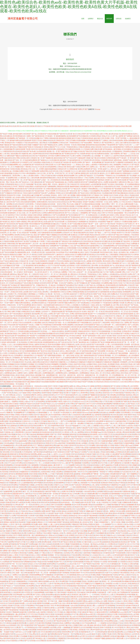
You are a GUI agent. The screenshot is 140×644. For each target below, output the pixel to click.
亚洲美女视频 (48, 149)
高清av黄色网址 (43, 294)
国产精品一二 (99, 235)
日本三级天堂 (24, 266)
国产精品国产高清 (109, 233)
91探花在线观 (17, 590)
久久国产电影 (88, 287)
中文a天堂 (20, 553)
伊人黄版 (59, 478)
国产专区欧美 (9, 395)
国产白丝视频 (83, 206)
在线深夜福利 (79, 327)
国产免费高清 (29, 283)
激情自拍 (72, 437)
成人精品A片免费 (14, 224)
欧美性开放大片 (97, 259)
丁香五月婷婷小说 (16, 270)
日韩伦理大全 (79, 351)
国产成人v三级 (8, 241)
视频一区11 (12, 412)
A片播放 (5, 518)
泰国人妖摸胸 (24, 294)
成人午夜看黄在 (92, 344)
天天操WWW (91, 489)
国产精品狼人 (32, 318)
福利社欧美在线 (116, 344)
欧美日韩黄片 (90, 235)
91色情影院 (4, 555)
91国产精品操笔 (102, 391)
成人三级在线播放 (112, 257)
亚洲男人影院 (106, 627)
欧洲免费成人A (42, 268)
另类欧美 (111, 603)
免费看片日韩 (131, 340)
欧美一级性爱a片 (126, 419)
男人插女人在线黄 (35, 362)
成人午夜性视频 (53, 318)
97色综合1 (18, 445)
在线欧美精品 (46, 165)
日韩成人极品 (62, 303)
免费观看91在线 (108, 638)
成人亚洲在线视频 (70, 250)
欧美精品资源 (113, 323)
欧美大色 (76, 551)
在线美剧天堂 (16, 248)
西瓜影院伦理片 (31, 200)
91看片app (128, 448)
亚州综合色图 (43, 459)
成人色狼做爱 (82, 485)
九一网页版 (12, 568)
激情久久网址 (115, 217)
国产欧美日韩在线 (63, 241)
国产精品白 (75, 454)
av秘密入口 (91, 603)
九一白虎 (102, 533)
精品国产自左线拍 (108, 187)
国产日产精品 (72, 191)
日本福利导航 (58, 577)
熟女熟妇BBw (123, 533)
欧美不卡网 (132, 463)
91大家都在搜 (102, 410)
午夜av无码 (84, 450)
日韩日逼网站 (68, 432)
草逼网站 (25, 459)
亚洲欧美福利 (120, 263)
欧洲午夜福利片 (128, 439)
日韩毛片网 (127, 625)
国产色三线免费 (80, 156)
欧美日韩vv (12, 426)
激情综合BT (110, 423)
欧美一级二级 (56, 452)
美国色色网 (22, 489)
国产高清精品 (44, 239)
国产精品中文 (29, 406)
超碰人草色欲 (101, 454)
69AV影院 (21, 540)
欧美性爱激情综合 (38, 445)
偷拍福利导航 (101, 228)
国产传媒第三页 (108, 621)
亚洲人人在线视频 (72, 307)
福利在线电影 (107, 154)
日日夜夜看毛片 (24, 419)
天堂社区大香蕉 (5, 575)
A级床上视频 (42, 527)
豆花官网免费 (17, 597)
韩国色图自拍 (55, 636)
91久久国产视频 (59, 167)
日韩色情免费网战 (35, 577)
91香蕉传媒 (111, 570)
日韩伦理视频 (25, 579)
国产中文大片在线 (59, 149)
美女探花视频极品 (82, 437)
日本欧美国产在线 (89, 522)
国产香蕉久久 (133, 518)
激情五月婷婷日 (37, 307)
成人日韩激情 (55, 281)
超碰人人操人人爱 (58, 612)
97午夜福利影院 (31, 540)
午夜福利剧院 (70, 445)
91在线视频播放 (85, 309)
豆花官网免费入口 (127, 415)
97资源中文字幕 (95, 334)
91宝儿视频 (30, 544)
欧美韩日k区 (43, 505)
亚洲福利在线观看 (89, 323)
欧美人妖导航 (107, 509)
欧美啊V (21, 428)
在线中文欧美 (33, 294)
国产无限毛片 (120, 147)
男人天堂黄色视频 (21, 296)
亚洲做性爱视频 (74, 309)
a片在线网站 (97, 426)
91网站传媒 (31, 443)
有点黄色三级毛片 (84, 255)
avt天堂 (36, 551)
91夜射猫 (19, 509)
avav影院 (29, 432)
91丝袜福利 (58, 617)
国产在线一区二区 (19, 162)
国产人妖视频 (47, 581)
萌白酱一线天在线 (54, 296)
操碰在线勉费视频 (51, 171)
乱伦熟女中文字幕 (19, 176)
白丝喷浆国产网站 (80, 312)
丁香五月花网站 (89, 180)
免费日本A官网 (67, 494)
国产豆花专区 (21, 281)
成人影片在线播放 (132, 314)
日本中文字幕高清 (74, 283)
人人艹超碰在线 (21, 491)
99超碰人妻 (118, 579)
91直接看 (38, 500)
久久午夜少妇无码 (125, 204)
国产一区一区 (96, 314)
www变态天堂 (71, 566)
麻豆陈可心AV (107, 461)
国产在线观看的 (36, 165)
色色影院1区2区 (55, 408)
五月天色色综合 (61, 193)
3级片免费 (61, 489)
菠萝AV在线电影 (121, 478)
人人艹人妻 (89, 511)
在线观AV (48, 465)
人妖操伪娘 (24, 441)
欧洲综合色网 (107, 549)
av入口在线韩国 (79, 498)
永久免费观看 (78, 323)
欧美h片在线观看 (88, 270)
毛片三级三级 (11, 239)
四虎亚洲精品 (74, 524)
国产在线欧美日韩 (71, 290)
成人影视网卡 (71, 538)
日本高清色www (82, 478)
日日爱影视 (41, 426)
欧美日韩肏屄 (60, 336)
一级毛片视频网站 (83, 342)
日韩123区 (9, 551)
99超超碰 (75, 428)
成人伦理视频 (98, 287)
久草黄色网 (17, 542)
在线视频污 (117, 474)
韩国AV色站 (132, 417)
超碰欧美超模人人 (81, 461)
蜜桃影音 (118, 465)
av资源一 (60, 630)
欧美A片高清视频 (133, 553)
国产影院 (80, 513)
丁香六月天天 (8, 349)
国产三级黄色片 (116, 224)
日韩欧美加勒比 (134, 351)
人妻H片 (128, 529)
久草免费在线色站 (18, 623)
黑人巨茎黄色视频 (30, 272)
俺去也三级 (4, 426)
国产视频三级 (109, 502)
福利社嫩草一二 (128, 461)
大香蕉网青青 (19, 434)
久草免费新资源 (14, 165)
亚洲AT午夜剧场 (105, 630)
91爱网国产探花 (57, 395)
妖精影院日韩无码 (131, 158)
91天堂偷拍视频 (61, 228)
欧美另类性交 (89, 421)
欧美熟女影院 (25, 160)
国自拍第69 (7, 496)
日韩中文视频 (25, 399)
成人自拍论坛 (84, 524)
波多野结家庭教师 (25, 143)
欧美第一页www (65, 428)
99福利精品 (35, 434)
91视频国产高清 (37, 147)
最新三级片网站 (82, 540)
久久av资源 (31, 522)
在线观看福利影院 (49, 344)
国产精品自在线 (134, 338)
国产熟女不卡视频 (59, 261)
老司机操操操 (107, 151)
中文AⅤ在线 (65, 531)
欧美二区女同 (43, 331)
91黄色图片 (87, 439)
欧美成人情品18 (99, 538)
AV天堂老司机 (89, 529)
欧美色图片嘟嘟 (77, 318)
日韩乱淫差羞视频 (35, 441)
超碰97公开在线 (110, 522)
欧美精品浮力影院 (66, 472)
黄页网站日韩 (97, 404)
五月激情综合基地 (48, 610)
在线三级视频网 (51, 248)
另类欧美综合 (68, 419)
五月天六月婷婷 (104, 230)
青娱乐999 (119, 500)
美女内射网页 (101, 257)
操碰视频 (67, 630)
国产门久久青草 (18, 272)
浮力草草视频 (62, 553)
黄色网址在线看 (98, 329)
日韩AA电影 (120, 606)
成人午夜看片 (41, 244)
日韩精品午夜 (24, 263)
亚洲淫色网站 (44, 549)
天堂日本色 (112, 472)
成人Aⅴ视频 (18, 529)
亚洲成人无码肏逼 (79, 632)
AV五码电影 (129, 606)
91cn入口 (82, 531)
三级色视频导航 (54, 294)
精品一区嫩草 (41, 309)
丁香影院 (101, 474)
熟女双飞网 (39, 588)
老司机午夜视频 (47, 564)
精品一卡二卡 (65, 340)
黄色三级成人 (114, 255)
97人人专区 (74, 531)
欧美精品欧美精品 (11, 336)
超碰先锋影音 (109, 581)
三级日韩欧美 (43, 145)
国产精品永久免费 (133, 182)
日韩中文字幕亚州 (107, 237)
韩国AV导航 (128, 509)
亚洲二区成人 (109, 498)
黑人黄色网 (4, 546)
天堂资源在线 (88, 570)
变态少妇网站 (37, 559)
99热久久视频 (73, 627)
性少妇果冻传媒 (16, 562)
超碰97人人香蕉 (108, 171)
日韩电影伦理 (62, 171)
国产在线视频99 (119, 219)
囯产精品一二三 (120, 621)
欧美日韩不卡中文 (10, 279)
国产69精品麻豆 (104, 551)
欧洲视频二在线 (35, 235)
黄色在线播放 (65, 263)
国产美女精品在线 (96, 233)
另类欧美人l (36, 410)
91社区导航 (50, 509)
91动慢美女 (31, 535)
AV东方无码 (57, 454)
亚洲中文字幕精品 (93, 197)
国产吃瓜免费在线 (132, 309)
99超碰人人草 (15, 399)
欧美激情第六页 (24, 344)
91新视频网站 (86, 470)
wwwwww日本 (21, 636)
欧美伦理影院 (101, 160)
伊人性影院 (55, 443)
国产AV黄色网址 (103, 399)
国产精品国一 (43, 259)
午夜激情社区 (71, 595)
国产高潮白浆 (6, 360)
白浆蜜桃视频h (81, 143)
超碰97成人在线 (62, 448)
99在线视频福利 (8, 617)
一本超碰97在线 (8, 634)
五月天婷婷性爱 (86, 162)
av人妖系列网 (59, 610)
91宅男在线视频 (78, 564)
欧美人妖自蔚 (93, 325)
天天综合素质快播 (133, 423)
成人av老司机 (55, 531)
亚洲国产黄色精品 (63, 524)
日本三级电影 (104, 197)
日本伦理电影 (60, 255)
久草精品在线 (18, 393)
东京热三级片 (79, 358)
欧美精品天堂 (127, 301)
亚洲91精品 (58, 432)
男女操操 (105, 476)
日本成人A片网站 (16, 430)
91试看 (129, 632)
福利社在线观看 (93, 533)
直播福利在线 (13, 292)
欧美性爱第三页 (112, 535)
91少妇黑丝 (114, 575)
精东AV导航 (10, 417)
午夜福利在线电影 (87, 140)
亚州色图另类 (35, 408)
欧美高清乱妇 (91, 257)
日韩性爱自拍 (13, 474)
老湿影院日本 (77, 463)
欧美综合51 (34, 579)
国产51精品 (34, 592)
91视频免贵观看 (80, 402)
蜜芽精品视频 (104, 606)
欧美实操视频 (97, 507)
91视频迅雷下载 (118, 208)
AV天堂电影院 (27, 454)
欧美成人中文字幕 (22, 437)
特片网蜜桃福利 (126, 176)
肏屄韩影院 (12, 546)
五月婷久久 (8, 590)
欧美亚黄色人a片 (37, 507)
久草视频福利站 (117, 154)
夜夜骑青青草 (24, 342)
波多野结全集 (36, 215)
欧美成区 (126, 454)
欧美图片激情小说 (113, 338)
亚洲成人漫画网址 (23, 421)
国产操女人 (122, 577)
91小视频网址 (97, 586)
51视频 (31, 487)
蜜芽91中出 (35, 391)
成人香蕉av (77, 388)
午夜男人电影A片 (63, 404)
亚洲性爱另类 (10, 505)
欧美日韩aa (132, 404)
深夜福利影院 (119, 347)
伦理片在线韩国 (81, 268)
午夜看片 (33, 430)
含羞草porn (82, 391)
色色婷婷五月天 (92, 419)
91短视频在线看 (107, 195)
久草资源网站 (29, 608)
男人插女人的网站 (47, 316)
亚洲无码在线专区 (114, 316)
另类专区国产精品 (90, 351)
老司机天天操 (17, 325)
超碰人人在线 (119, 623)
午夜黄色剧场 (87, 641)
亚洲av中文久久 (107, 138)
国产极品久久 (117, 439)
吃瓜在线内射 (124, 296)
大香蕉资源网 (85, 476)
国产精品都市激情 (38, 193)
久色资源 (31, 518)
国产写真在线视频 (129, 450)
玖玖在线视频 (87, 630)
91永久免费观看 (18, 502)
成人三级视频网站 (82, 215)
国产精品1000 (99, 529)
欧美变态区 (57, 434)
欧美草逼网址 (13, 487)
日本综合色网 (120, 513)
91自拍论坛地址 (107, 149)
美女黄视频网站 (102, 202)
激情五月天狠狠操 (6, 219)
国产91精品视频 (75, 226)
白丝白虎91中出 (68, 402)
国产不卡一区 (83, 217)
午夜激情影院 (107, 305)
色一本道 (34, 388)
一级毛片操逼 (70, 358)
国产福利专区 (61, 136)
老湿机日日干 (135, 255)
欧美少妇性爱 (87, 347)
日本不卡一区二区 (50, 276)
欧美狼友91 (120, 610)
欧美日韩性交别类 (47, 167)
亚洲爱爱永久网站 (77, 421)
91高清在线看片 (85, 187)
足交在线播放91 (127, 151)
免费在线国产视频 (13, 158)
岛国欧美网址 (120, 169)
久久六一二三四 (21, 472)
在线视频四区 (129, 165)
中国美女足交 (60, 195)
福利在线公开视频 (16, 149)
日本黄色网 (53, 489)
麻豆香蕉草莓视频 (45, 625)
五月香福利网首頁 (120, 597)
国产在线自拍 (47, 184)
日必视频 (99, 494)
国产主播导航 (76, 176)
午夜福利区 (123, 551)
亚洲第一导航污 (14, 579)
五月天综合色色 (101, 266)
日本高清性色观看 (120, 182)
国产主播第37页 (5, 340)
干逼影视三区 (65, 226)
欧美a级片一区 (56, 410)
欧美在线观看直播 (91, 294)
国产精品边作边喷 (8, 338)
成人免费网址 (46, 252)
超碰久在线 (123, 417)
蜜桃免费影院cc (94, 191)
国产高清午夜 (42, 353)
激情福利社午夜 (62, 151)
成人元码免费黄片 (17, 358)
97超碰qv (39, 461)
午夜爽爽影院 (17, 193)
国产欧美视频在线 (82, 138)
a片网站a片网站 (23, 362)
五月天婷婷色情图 (79, 452)
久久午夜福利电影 (105, 191)
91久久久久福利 (76, 173)
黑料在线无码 (85, 248)
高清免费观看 (22, 331)
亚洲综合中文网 (112, 617)
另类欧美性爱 (76, 592)
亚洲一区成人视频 (89, 272)
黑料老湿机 (74, 410)
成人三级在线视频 (112, 279)
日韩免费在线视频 (129, 154)
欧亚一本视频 (49, 432)
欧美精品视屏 (80, 235)
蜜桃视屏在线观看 (122, 402)
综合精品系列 (117, 437)
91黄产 (107, 575)
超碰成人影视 (29, 502)
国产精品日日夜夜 (67, 544)
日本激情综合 (107, 555)
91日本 (85, 575)
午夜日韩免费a (111, 397)
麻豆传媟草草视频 (86, 329)
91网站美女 (9, 529)
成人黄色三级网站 (112, 204)
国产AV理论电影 (63, 415)
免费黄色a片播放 (15, 276)
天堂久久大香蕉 (123, 432)
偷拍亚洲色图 (130, 434)
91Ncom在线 (79, 570)
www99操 (58, 430)
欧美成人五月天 (94, 360)
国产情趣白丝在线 (77, 154)
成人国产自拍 (60, 344)
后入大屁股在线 (19, 450)
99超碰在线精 (27, 559)
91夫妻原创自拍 (39, 189)
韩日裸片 (66, 395)
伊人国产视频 (107, 320)
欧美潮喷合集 (106, 244)
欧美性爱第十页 (40, 191)
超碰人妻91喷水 (95, 627)
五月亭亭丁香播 (16, 189)
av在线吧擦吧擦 (96, 187)
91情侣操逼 (64, 599)
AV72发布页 (10, 606)
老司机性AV (123, 467)
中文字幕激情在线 (111, 272)
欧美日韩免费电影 (122, 252)
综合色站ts (81, 448)
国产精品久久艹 (9, 588)
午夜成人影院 (106, 296)
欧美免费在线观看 (89, 239)
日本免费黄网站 (121, 178)
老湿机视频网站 (59, 485)
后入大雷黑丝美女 (111, 546)
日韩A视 (46, 518)
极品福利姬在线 (75, 162)
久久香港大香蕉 (126, 603)
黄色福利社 (104, 481)
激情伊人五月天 (105, 176)
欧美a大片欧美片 (117, 298)
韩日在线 (107, 470)
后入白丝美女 (48, 623)
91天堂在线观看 (64, 329)
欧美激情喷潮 (16, 290)
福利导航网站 (56, 252)
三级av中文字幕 (88, 252)
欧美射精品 (80, 456)
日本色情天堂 (81, 612)
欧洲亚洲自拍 (72, 233)
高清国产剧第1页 (28, 149)
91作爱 (113, 470)
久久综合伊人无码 (125, 586)
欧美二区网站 (70, 316)
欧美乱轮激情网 (9, 182)
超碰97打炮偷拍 (96, 513)
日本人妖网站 (79, 178)
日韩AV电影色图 (101, 448)
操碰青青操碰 (74, 189)
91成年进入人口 (20, 634)
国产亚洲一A (93, 505)
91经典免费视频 (64, 568)
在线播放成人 (94, 342)
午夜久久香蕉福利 (40, 450)
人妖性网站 (65, 408)
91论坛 (35, 496)
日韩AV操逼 (70, 641)
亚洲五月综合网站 (35, 292)
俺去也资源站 (112, 463)
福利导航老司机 (20, 500)
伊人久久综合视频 (121, 518)
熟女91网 (49, 522)
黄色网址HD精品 (20, 237)
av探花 (38, 610)
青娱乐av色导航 (98, 546)
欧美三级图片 (27, 138)
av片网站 (20, 643)
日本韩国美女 (13, 355)
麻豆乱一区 (33, 599)
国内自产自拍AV (23, 581)
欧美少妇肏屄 (27, 641)
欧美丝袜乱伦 (43, 347)
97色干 (32, 404)
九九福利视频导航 (26, 485)
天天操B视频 (49, 627)
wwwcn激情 (126, 452)
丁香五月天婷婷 (45, 178)
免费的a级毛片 (81, 266)
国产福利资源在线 (38, 138)
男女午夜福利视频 (71, 255)
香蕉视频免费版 (21, 318)
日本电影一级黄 (8, 621)
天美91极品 (80, 595)
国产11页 (59, 426)
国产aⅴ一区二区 (7, 169)
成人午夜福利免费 (50, 305)
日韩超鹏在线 (15, 535)
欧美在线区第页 (97, 303)
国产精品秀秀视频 (44, 226)
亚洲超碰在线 (5, 456)
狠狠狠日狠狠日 (133, 573)
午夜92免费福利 (74, 244)
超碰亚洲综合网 (50, 448)
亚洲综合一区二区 (120, 314)
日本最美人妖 (47, 250)
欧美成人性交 (127, 588)
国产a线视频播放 (122, 351)
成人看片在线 (104, 360)
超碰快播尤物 (63, 621)
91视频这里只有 (112, 180)
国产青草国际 (122, 140)
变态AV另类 (76, 507)
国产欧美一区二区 (39, 575)
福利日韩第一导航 (102, 323)
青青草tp (108, 529)
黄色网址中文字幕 (6, 272)
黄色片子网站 (131, 520)
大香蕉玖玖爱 (66, 417)
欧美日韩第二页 (118, 189)
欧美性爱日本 (127, 549)
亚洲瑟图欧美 (51, 478)
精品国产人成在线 (83, 233)
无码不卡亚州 (52, 388)
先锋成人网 (57, 461)
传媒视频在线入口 (68, 461)
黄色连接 (102, 415)
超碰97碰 (98, 584)
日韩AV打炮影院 (132, 555)
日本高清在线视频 (129, 320)
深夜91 (115, 432)
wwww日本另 (96, 544)
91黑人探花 (24, 516)
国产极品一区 (69, 351)
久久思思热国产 (112, 533)
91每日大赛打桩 (123, 540)
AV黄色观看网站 (42, 303)
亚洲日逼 (15, 489)
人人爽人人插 (25, 178)
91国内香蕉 (120, 522)
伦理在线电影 (109, 213)
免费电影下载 (10, 202)
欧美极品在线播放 (100, 270)
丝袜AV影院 (33, 476)
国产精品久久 (133, 406)
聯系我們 (109, 19)
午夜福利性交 (46, 612)
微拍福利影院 (55, 222)
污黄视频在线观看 (39, 211)
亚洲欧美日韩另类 (34, 638)
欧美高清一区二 (40, 298)
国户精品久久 (91, 614)
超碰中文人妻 (92, 399)
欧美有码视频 (116, 244)
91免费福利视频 (132, 187)
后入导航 (60, 551)
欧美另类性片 (79, 180)
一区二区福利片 (18, 274)
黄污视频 (87, 513)
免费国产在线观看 (108, 261)
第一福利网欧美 (9, 206)
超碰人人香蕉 (92, 410)
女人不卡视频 (8, 303)
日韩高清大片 (127, 167)
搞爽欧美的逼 (47, 143)
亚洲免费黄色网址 (69, 603)
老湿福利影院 (83, 634)
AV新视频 (113, 566)
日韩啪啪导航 (103, 524)
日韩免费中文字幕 (54, 263)
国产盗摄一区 (124, 476)
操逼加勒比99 (15, 470)
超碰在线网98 (93, 474)
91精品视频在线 (120, 309)
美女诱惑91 (11, 513)
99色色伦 (95, 630)
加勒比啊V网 (42, 476)
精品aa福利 (101, 489)
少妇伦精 (126, 579)
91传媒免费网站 (26, 470)
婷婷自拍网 (30, 397)
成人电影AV (104, 559)
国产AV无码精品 (36, 250)
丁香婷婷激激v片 (92, 276)
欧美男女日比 (14, 312)
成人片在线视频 (28, 498)
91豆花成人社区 (18, 608)
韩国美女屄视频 (133, 562)
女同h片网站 (70, 406)
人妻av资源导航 (20, 617)
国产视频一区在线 (58, 285)
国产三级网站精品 (26, 603)
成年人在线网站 (23, 208)
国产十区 (41, 412)
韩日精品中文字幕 (76, 211)
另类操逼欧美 (39, 149)
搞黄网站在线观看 (105, 349)
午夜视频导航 (23, 487)
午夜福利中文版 (60, 509)
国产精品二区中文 (71, 342)
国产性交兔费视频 (25, 307)
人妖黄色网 (57, 421)
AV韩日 (91, 538)
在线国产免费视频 (123, 173)
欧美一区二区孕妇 (46, 301)
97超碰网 (71, 467)
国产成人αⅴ (71, 619)
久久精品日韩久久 (97, 557)
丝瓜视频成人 (50, 351)
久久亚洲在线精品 (71, 224)
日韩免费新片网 (58, 522)
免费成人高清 (91, 266)
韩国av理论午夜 (87, 412)
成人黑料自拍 (72, 276)
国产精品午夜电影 (68, 180)
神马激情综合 (98, 632)
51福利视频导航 (97, 470)
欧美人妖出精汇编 (61, 627)
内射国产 (16, 619)
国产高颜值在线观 (119, 246)
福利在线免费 (31, 351)
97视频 (59, 399)
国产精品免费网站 (8, 237)
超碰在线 (23, 614)
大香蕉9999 (56, 544)
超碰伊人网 (37, 531)
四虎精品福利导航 (47, 421)
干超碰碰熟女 (114, 230)
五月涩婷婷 (121, 564)
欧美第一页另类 (48, 230)
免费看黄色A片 (48, 217)
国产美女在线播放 (114, 336)
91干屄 (105, 404)
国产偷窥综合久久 (44, 162)
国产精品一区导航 (96, 171)
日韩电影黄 (84, 443)
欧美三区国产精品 (90, 588)
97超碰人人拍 (44, 402)
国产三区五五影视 (76, 252)
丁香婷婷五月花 (110, 178)
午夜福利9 (6, 562)
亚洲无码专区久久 (52, 272)
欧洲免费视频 (97, 165)
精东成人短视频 (81, 445)
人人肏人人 (87, 581)
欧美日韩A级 (28, 551)
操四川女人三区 (37, 228)
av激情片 (23, 522)
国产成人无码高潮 (38, 136)
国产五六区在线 (30, 643)
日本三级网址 (90, 169)
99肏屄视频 (131, 597)
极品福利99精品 (19, 241)
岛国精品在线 (93, 217)
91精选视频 (32, 632)
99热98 (37, 393)
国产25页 (75, 634)
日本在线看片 (65, 252)
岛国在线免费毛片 (122, 327)
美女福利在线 (24, 158)
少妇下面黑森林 (122, 595)
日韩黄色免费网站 (104, 452)
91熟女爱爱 (72, 540)
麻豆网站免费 (66, 237)
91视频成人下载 (128, 237)
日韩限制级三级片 (63, 412)
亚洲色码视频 (61, 200)
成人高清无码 (8, 204)
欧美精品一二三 (70, 167)
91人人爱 (110, 597)
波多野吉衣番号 (74, 241)
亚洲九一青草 (38, 542)
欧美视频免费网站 (13, 167)
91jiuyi (33, 533)
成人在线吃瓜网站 (19, 200)
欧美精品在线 (50, 219)
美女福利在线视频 (124, 136)
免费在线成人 (118, 162)
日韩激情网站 (86, 158)
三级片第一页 (8, 259)
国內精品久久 (49, 588)
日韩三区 (20, 627)
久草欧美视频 (25, 549)
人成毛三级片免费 (120, 145)
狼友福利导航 (116, 568)
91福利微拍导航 (120, 423)
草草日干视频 (7, 481)
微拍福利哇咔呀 (117, 509)
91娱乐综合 (24, 461)
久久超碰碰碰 (35, 421)
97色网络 (136, 603)
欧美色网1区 (46, 531)
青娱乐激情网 (94, 415)
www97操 (132, 535)
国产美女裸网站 (109, 309)
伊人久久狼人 (121, 393)
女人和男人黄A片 (26, 261)
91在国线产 (84, 454)
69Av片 (79, 408)
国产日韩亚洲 (66, 279)
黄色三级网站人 (104, 276)
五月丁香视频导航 (56, 555)
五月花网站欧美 (84, 307)
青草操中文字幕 (20, 544)
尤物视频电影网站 (55, 279)
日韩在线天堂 (74, 187)
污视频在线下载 (76, 527)
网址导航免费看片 (55, 520)
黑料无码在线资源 (36, 344)
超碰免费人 (114, 551)
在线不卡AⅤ (104, 412)
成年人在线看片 (9, 296)
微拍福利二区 (64, 162)
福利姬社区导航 (65, 573)
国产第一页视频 (35, 287)
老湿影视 (68, 463)
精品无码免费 (16, 252)
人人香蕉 (76, 450)
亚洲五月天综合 (37, 143)
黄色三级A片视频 (6, 298)
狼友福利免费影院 (31, 162)
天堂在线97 (89, 432)
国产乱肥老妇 (6, 230)
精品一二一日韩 (39, 570)
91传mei (87, 577)
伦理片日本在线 (86, 219)
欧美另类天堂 (124, 338)
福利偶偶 (98, 461)
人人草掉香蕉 (65, 296)
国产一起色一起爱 (97, 226)
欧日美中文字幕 (82, 538)
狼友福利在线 (68, 502)
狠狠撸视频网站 (61, 138)
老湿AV (91, 638)
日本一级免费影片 (79, 426)
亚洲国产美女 (59, 298)
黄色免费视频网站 (39, 509)
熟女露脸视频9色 (34, 619)
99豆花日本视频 (127, 568)
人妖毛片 (115, 553)
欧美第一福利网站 (78, 301)
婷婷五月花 (122, 520)
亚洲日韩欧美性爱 (109, 610)
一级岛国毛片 (38, 230)
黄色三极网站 (131, 171)
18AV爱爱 (129, 524)
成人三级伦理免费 (33, 180)
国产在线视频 (60, 562)
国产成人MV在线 (69, 338)
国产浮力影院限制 (108, 608)
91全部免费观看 (51, 412)
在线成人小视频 (34, 327)
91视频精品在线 (55, 237)
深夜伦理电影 (38, 217)
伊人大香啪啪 (112, 562)
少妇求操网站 (30, 588)
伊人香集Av (50, 538)
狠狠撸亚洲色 (94, 200)
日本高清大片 (97, 283)
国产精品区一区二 (14, 261)
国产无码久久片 (12, 334)
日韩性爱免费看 (91, 595)
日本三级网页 (22, 336)
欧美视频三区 (132, 233)
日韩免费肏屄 (111, 459)
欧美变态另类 (87, 463)
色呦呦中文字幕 (66, 632)
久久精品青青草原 (17, 595)
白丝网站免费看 (46, 215)
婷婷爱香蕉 (4, 568)
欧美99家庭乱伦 (64, 211)
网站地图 (129, 128)
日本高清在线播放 (58, 342)
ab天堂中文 (83, 638)
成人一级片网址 (101, 169)
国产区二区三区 (65, 176)
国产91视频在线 (114, 250)
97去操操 (112, 478)
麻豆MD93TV (132, 557)
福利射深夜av (55, 518)
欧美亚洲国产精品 (128, 303)
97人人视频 (107, 507)
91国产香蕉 (97, 509)
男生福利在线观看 (19, 151)
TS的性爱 (106, 601)
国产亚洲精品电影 (74, 219)
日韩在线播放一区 (120, 187)
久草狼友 (133, 579)
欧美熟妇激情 (114, 544)
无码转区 (57, 588)
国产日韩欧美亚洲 (124, 323)
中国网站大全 (43, 296)
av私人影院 (95, 487)
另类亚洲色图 (112, 564)
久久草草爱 (82, 410)
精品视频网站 (69, 491)
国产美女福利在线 (46, 202)
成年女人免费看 (103, 184)
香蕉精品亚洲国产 (102, 531)
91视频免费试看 (92, 496)
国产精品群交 (54, 472)
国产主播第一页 (73, 213)
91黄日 (68, 597)
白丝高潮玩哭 (71, 513)
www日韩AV (9, 500)
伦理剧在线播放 (111, 160)
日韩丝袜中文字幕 (62, 283)
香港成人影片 (81, 167)
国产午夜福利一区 (123, 160)
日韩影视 (131, 478)
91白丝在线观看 (77, 581)
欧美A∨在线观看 (57, 393)
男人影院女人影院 (40, 397)
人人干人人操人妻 (96, 610)
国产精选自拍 (5, 257)
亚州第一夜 (99, 566)
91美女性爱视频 (82, 250)
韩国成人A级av (24, 404)
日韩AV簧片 (100, 498)
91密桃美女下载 (48, 430)
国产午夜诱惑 (125, 336)
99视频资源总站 (96, 555)
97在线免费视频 (38, 595)
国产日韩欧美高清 (100, 279)
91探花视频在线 (118, 331)
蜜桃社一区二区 (107, 584)
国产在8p (71, 439)
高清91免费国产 (45, 323)
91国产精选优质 (100, 511)
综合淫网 (38, 502)
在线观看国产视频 (104, 224)
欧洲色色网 (117, 584)
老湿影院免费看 (51, 404)
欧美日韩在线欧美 (76, 263)
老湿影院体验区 (131, 513)
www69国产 (54, 606)
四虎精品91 (73, 518)
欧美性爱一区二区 (37, 360)
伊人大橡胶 (79, 562)
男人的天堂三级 (131, 169)
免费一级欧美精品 (6, 162)
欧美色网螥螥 (126, 456)
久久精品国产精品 (52, 516)
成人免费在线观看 (127, 206)
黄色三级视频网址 (115, 167)
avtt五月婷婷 (65, 456)
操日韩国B (77, 544)
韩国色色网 (26, 533)
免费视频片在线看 (118, 305)
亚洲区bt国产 (113, 481)
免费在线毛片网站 (125, 184)
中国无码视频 (33, 226)
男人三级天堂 (19, 283)
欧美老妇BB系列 (90, 619)
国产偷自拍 (79, 439)
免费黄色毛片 (73, 305)
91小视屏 (113, 393)
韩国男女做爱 (68, 388)
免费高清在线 (89, 331)
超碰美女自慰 (16, 511)
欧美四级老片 (71, 268)
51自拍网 (73, 408)
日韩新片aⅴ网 (126, 599)
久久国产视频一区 (120, 329)
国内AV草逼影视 (118, 516)
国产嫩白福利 (21, 246)
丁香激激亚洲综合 (72, 149)
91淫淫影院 (27, 388)
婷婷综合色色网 (47, 463)
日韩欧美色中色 (110, 318)
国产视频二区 (40, 351)
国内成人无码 (77, 222)
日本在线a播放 (8, 445)
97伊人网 (89, 632)
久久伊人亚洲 (120, 570)
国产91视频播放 (47, 577)
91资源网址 (86, 465)
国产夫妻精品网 (80, 160)
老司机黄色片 (84, 551)
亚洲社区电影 (101, 588)
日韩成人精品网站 (56, 474)
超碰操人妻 (51, 467)
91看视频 (43, 557)
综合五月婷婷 (114, 197)
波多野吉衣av (121, 632)
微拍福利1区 (100, 575)
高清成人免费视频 (21, 202)
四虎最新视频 (8, 151)
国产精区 (124, 404)
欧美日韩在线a (133, 412)
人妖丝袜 (108, 432)
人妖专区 (134, 636)
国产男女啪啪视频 (75, 465)
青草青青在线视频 (68, 208)
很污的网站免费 (5, 290)
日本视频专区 (90, 423)
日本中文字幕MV (132, 487)
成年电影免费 (17, 136)
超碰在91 (131, 408)
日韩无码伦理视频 (58, 202)
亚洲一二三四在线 (10, 309)
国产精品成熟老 (69, 287)
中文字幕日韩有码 (27, 570)
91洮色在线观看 (21, 309)
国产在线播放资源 (110, 241)
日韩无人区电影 (100, 445)
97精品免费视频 (9, 191)
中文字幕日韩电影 (59, 595)
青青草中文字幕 (122, 235)
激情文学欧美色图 (88, 173)
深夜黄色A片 (77, 542)
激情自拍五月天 (61, 307)
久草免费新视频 (70, 423)
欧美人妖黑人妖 (77, 347)
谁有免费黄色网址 (71, 195)
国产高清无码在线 (10, 226)
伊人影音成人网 (119, 434)
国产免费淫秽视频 (96, 320)
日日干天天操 (52, 268)
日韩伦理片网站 (88, 408)
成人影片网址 (115, 307)
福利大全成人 (94, 393)
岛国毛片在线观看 (104, 568)
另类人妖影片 (102, 338)
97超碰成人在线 (57, 535)
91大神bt (42, 562)
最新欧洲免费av (109, 329)
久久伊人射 (45, 619)
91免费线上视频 (32, 555)
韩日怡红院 (114, 417)
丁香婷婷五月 (97, 145)
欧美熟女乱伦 (65, 204)
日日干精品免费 (87, 625)
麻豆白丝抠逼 (17, 388)
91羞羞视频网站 (53, 145)
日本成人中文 (101, 402)
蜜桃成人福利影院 (10, 524)
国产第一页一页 (127, 344)
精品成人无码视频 (57, 287)
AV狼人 (134, 395)
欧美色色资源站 (48, 485)
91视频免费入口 (14, 485)
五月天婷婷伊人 (53, 329)
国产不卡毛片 (111, 511)
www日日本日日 (86, 404)
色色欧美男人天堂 (45, 452)
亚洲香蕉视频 (57, 327)
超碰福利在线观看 (47, 266)
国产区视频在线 (82, 285)
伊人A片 (60, 419)
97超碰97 (74, 395)
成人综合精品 (90, 336)
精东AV (87, 434)
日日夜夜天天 (16, 250)
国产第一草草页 (54, 176)
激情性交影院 (127, 193)
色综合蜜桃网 (10, 463)
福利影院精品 (65, 281)
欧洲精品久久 (49, 601)
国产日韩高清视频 (16, 213)
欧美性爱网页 (33, 459)
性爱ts (96, 520)
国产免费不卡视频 (13, 305)
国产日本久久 (124, 270)
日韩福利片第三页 (36, 160)
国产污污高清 (128, 331)
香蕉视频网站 (9, 467)
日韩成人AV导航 (79, 590)
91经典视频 (34, 478)
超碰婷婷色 (57, 581)
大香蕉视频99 (48, 461)
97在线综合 (9, 498)
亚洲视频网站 (127, 294)
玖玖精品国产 (81, 481)
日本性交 (118, 391)
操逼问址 (98, 500)
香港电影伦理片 (10, 145)
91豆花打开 (6, 603)
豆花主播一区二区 (97, 241)
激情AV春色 (16, 483)
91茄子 (133, 498)
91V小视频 (34, 452)
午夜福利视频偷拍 (15, 423)
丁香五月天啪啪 (70, 143)
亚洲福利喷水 (68, 450)
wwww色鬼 (46, 456)
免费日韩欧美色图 (96, 151)
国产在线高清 (100, 358)
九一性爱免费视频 (32, 402)
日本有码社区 (120, 608)
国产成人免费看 (118, 138)
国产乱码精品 (13, 287)
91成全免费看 (80, 511)
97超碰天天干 (27, 463)
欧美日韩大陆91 (18, 531)
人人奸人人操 (11, 347)
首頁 (83, 19)
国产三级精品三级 (105, 143)
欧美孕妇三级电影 (27, 217)
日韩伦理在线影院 (6, 274)
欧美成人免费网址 (64, 625)
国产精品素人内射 (47, 362)
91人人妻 (64, 465)
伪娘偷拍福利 (28, 509)
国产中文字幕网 (74, 259)
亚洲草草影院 (46, 395)
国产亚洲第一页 (133, 544)
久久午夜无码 (111, 402)
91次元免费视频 (121, 573)
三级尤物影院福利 (49, 307)
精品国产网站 (126, 191)
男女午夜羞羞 (79, 287)
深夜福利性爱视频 (46, 180)
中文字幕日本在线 (129, 285)
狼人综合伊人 (133, 533)
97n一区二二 (39, 465)
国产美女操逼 (60, 246)
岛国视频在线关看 (70, 474)
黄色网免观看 (110, 518)
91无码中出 (26, 423)
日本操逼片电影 (90, 456)
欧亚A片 (61, 643)
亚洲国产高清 (117, 259)
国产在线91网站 (25, 410)
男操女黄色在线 (95, 237)
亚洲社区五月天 (51, 445)
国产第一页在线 (18, 219)
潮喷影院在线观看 (63, 189)
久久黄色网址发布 (104, 217)
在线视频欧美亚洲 (44, 338)
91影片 (46, 542)
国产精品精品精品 (58, 184)
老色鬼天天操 (124, 217)
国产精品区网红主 (108, 145)
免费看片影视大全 (11, 362)
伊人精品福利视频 (118, 529)
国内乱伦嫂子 (71, 169)
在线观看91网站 (81, 603)
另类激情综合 (93, 224)
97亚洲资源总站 (31, 630)
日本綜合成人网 (67, 452)
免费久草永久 (98, 252)
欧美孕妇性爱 (131, 472)
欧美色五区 (21, 426)
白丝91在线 (32, 606)
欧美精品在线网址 (117, 143)
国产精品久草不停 (115, 531)
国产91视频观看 (118, 165)
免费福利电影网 (62, 233)
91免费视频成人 (123, 358)
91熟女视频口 (76, 625)
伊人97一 (92, 634)
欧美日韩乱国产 (125, 307)
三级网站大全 (54, 542)
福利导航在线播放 (88, 353)
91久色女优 (12, 520)
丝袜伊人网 (16, 391)
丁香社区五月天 (74, 443)
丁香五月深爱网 (50, 193)
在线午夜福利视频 (6, 176)
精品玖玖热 (78, 509)
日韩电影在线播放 (24, 334)
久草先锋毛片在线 (59, 391)
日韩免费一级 (128, 347)
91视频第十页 (122, 408)
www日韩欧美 (41, 643)
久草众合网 (18, 448)
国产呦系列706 (89, 566)
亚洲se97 (85, 388)
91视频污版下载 (91, 160)
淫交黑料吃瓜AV (42, 340)
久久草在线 (34, 423)
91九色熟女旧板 (73, 533)
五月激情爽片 (126, 465)
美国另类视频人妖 (98, 213)
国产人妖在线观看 (113, 270)
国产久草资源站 (100, 222)
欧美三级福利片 (83, 191)
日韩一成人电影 (40, 246)
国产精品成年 (40, 627)
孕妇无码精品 (50, 298)
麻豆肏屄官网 (36, 224)
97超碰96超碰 (30, 524)
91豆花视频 (8, 410)
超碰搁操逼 (12, 408)
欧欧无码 (20, 520)
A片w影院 (103, 564)
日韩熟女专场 (19, 417)
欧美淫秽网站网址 (122, 287)
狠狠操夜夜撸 (54, 140)
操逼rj (64, 513)
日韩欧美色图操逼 (84, 149)
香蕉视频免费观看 (69, 478)
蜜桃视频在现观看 (43, 437)
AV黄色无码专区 (53, 540)
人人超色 (98, 608)
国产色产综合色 (69, 160)
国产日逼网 (29, 546)
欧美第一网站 (5, 184)
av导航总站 (109, 489)
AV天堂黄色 (131, 641)
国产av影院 (19, 505)
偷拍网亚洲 (90, 612)
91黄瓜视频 (39, 518)
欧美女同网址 (45, 312)
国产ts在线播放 (45, 197)
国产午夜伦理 (87, 182)
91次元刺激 (21, 412)
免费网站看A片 (108, 219)
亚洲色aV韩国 (87, 527)
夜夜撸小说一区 (52, 154)
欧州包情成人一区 (67, 505)
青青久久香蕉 (17, 533)
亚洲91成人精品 (32, 237)
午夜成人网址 (14, 184)
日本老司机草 (16, 632)
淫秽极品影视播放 (78, 294)
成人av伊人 (100, 522)
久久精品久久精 (79, 432)
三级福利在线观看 (56, 314)
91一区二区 (46, 428)
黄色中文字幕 (102, 465)
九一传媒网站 (13, 404)
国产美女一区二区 (87, 340)
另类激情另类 (68, 476)
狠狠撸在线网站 (26, 483)
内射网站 (32, 461)
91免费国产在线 (32, 331)
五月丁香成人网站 (17, 573)
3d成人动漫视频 (72, 228)
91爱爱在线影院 (57, 590)
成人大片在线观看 (62, 355)
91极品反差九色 (45, 417)
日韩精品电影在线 (125, 257)
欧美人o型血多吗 (72, 261)
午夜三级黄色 (32, 355)
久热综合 (27, 434)
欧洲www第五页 (89, 617)
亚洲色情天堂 (11, 197)
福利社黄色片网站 (14, 160)
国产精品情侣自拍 (16, 564)
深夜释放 (62, 570)
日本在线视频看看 (99, 340)
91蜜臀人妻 (51, 439)
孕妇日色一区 (46, 287)
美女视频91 (46, 500)
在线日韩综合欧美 (53, 353)
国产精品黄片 (89, 178)
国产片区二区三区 (61, 320)
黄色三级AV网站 (93, 268)
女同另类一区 (48, 261)
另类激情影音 (35, 474)
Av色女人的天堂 (53, 259)
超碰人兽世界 (117, 461)
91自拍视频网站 (95, 193)
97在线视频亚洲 (100, 535)
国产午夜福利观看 (119, 555)
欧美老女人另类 (34, 557)
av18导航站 (118, 454)
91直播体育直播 (56, 208)
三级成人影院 (94, 307)
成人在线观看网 (25, 527)
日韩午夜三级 (27, 228)
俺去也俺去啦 (58, 470)
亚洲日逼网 (42, 496)
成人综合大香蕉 (65, 606)
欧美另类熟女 (96, 162)
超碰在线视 (22, 443)
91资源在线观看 (122, 470)
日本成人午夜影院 (32, 259)
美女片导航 (38, 590)
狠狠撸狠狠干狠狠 (126, 239)
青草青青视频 (17, 138)
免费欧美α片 (115, 296)
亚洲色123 (70, 509)
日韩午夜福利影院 (52, 573)
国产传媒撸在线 (48, 160)
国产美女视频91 (132, 178)
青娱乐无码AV (125, 636)
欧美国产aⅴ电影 (40, 182)
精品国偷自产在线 (21, 285)
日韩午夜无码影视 (17, 340)
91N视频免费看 (28, 393)
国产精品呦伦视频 (108, 500)
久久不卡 (89, 559)
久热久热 (92, 454)
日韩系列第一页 (100, 204)
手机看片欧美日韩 (32, 151)
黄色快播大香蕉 (86, 507)
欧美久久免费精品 (109, 355)
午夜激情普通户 (29, 627)
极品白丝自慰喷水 (58, 334)
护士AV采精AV (14, 555)
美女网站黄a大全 (131, 305)
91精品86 (32, 437)
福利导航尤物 (98, 274)
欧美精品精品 (25, 250)
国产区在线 (21, 546)
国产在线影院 (36, 167)
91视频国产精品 (9, 610)
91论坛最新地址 (12, 428)
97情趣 (60, 388)
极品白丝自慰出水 (130, 195)
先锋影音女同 (112, 351)
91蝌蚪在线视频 (81, 197)
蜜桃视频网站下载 (44, 281)
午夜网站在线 (129, 149)
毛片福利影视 (96, 189)
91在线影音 (61, 406)
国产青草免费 (67, 314)
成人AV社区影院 (117, 630)
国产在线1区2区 (72, 193)
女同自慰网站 (40, 404)
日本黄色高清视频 (42, 520)
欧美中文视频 (74, 549)
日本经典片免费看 (54, 158)
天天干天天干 (60, 397)
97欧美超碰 (39, 608)
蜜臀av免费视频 (129, 143)
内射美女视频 (43, 151)
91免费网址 (98, 638)
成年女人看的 (64, 353)
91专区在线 (78, 491)
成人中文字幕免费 (75, 270)
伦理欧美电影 (97, 154)
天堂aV (27, 553)
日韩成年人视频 (16, 228)
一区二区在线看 (52, 182)
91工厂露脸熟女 (38, 448)
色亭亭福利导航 (60, 601)
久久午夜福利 (85, 151)
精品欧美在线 (128, 189)
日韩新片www (58, 487)
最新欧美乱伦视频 (16, 257)
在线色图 (101, 518)
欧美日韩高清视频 (79, 147)
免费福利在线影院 (74, 151)
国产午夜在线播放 (16, 316)
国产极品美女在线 (13, 266)
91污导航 (111, 448)
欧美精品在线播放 (116, 294)
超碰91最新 (4, 404)
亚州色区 (135, 542)
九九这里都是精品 (93, 481)
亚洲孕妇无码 (65, 158)
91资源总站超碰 (10, 625)
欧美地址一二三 (46, 334)
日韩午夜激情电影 (10, 351)
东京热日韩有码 (52, 643)
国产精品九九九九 (50, 406)
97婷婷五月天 (101, 459)
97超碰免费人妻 (129, 581)
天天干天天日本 (31, 617)
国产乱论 (12, 584)
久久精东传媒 (120, 538)
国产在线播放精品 (84, 305)
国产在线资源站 (15, 301)
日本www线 (82, 518)
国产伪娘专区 (80, 406)
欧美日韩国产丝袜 (95, 296)
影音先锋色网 (112, 410)
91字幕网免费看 (34, 173)
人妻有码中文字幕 (63, 187)
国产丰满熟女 (67, 301)
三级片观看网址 (115, 156)
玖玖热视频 (136, 599)
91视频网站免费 (39, 513)
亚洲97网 (25, 511)
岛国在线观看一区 (13, 344)
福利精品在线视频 (94, 206)
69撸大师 (118, 542)
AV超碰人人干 (34, 586)
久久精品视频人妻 (38, 325)
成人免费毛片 (25, 301)
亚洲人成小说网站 (122, 459)
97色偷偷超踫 (29, 573)
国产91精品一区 (134, 270)
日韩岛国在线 (47, 257)
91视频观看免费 (83, 246)
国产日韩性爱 (30, 191)
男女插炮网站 (105, 193)
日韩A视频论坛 (35, 568)
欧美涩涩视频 (75, 520)
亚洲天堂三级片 (86, 241)
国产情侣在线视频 (8, 255)
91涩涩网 (94, 465)
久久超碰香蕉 (41, 540)
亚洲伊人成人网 (83, 627)
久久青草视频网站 (129, 426)
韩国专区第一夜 (28, 538)
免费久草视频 (16, 314)
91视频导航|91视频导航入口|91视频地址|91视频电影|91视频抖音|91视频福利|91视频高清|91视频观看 (84, 364)
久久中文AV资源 (61, 483)
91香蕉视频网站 (31, 176)
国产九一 (22, 630)
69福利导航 (54, 428)
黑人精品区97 (116, 452)
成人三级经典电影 (62, 309)
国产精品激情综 (80, 336)
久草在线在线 (82, 276)
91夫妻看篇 (135, 391)
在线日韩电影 (115, 325)
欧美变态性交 (66, 581)
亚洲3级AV (76, 393)
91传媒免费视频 (88, 500)
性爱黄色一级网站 (108, 513)
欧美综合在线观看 (95, 261)
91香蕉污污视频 (66, 347)
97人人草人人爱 (84, 428)
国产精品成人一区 (121, 353)
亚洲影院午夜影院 (23, 592)
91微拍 (13, 553)
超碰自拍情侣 (70, 562)
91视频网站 (133, 476)
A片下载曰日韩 (44, 555)
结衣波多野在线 (33, 145)
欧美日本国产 (66, 454)
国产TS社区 (62, 481)
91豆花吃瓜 (4, 487)
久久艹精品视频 (86, 283)
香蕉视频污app (96, 434)
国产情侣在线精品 (93, 136)
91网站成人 (12, 397)
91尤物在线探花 (34, 511)
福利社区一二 (123, 290)
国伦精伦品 (82, 608)
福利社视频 (110, 454)
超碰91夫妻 (113, 520)
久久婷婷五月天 (32, 625)
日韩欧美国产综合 (106, 441)
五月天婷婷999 (44, 579)
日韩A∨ (104, 463)
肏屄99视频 (37, 485)
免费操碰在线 (6, 178)
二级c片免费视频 (30, 303)
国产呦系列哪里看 (35, 612)
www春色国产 (45, 393)
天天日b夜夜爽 (45, 634)
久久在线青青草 (5, 443)
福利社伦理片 (70, 336)
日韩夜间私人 (29, 230)
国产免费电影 (128, 138)
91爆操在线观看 (12, 208)
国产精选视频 (116, 191)
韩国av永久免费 (101, 603)
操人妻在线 (67, 393)
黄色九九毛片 (61, 638)
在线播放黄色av (115, 276)
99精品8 (54, 625)
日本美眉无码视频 (112, 312)
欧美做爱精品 (47, 454)
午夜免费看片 (122, 272)
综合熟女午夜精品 (119, 485)
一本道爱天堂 (107, 439)
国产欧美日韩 (32, 336)
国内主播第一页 (66, 331)
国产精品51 (51, 491)
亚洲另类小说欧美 (108, 542)
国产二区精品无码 (13, 294)
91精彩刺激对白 (104, 167)
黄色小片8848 (91, 516)
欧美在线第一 (52, 206)
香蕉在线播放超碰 (63, 608)
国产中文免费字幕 (35, 342)
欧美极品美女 (55, 226)
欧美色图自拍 (8, 138)
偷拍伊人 (59, 450)
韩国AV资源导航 (55, 632)
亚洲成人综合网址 (96, 395)
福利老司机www (83, 415)
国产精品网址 (62, 268)
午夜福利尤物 (23, 612)
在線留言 (128, 19)
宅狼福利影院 (46, 235)
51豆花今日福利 (28, 590)
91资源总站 (92, 540)
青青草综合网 (84, 296)
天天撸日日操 (122, 463)
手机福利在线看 (100, 173)
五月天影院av (75, 404)
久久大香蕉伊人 (119, 527)
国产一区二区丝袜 (83, 200)
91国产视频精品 (48, 147)
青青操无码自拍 (24, 456)
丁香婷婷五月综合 (95, 246)
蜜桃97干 (108, 421)
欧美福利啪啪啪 (114, 496)
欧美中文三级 (48, 360)
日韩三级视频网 (32, 467)
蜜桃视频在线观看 (22, 476)
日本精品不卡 (68, 230)
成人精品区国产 (24, 235)
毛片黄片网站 (6, 314)
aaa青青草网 (109, 430)
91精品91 (25, 566)
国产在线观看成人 (32, 329)
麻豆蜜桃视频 (51, 246)
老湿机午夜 (34, 549)
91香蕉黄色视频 (34, 140)
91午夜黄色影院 (118, 395)
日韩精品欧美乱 (65, 557)
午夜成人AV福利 (98, 430)
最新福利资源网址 (30, 204)
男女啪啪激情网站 (21, 255)
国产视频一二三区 (19, 268)
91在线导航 (31, 614)
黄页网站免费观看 (84, 171)
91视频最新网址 (21, 584)
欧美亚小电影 (75, 586)
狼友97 (15, 481)
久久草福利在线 (115, 599)
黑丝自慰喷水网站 (109, 263)
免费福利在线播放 (103, 156)
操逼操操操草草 (35, 334)
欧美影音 (48, 443)
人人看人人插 (109, 347)
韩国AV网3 (34, 562)
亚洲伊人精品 (87, 314)
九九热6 (46, 507)
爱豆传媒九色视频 (10, 452)
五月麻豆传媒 (86, 544)
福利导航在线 (37, 349)
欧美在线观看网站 (51, 169)
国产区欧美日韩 (68, 323)
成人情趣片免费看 (35, 266)
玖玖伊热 (9, 538)
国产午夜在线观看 (98, 347)
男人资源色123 (69, 535)
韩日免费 (34, 527)
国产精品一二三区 (52, 211)
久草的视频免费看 (81, 208)
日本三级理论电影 (101, 336)
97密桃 (105, 612)
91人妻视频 (6, 573)
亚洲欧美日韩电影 (33, 285)
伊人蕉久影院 (15, 516)
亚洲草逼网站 (51, 566)
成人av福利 (24, 619)
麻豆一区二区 (27, 494)
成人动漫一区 (14, 235)
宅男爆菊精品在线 (29, 564)
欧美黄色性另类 (111, 173)
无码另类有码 (104, 255)
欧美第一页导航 (52, 496)
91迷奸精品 (94, 551)
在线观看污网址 (120, 274)
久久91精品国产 (39, 358)
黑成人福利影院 (26, 252)
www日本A (28, 531)
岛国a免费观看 (86, 417)
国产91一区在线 (77, 279)
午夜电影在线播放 (41, 206)
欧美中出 (126, 437)
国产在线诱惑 (50, 213)
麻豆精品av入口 (22, 239)
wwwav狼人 (7, 577)
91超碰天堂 (119, 581)
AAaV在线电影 (11, 627)
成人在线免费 (42, 439)
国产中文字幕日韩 (6, 353)
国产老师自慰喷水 (91, 338)
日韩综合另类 (62, 169)
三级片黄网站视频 (131, 318)
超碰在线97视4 (122, 590)
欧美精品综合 (126, 627)
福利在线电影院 (89, 358)
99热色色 (60, 592)
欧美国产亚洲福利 (63, 575)
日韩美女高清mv (100, 180)
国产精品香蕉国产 (22, 327)
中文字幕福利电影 (46, 327)
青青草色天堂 (134, 402)
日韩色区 (128, 538)
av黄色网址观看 (18, 303)
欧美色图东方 (135, 437)
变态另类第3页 (20, 191)
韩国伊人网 (29, 450)
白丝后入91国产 (104, 428)
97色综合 (91, 461)
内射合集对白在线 (54, 204)
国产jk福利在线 (124, 228)
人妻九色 (98, 612)
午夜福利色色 (43, 158)
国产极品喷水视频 (22, 226)
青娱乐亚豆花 (111, 590)
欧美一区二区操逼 (88, 222)
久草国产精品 (17, 349)
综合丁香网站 (44, 140)
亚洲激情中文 (129, 213)
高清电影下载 (86, 226)
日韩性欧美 (34, 505)
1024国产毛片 (132, 483)
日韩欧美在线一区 (13, 307)
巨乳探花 (40, 617)
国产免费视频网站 (51, 189)
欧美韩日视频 (27, 147)
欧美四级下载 (51, 355)
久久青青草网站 (83, 395)
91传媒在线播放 (128, 445)
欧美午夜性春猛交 (72, 292)
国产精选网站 (51, 309)
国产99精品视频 (83, 325)
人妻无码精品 (117, 151)
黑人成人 (13, 478)
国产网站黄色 (94, 441)
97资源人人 (125, 601)
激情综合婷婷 (39, 270)
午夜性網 (24, 632)
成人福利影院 (132, 353)
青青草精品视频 (118, 195)
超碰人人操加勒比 (92, 167)
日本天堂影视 (117, 283)
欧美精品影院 (42, 154)
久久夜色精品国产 (123, 202)
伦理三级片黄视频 (69, 197)
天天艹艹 (80, 566)
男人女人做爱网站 (78, 434)
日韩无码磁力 (86, 557)
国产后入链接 (114, 619)
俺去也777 (107, 592)
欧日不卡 (42, 478)
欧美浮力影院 (116, 627)
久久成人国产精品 (74, 248)
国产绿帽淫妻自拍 (64, 154)
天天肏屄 (26, 430)
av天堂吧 (52, 549)
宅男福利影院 (10, 187)
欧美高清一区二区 (8, 329)
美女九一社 (21, 397)
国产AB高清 (76, 487)
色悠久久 (124, 406)
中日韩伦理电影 (116, 334)
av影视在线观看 (46, 342)
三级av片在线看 (128, 531)
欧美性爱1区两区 (45, 285)
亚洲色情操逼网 (68, 399)
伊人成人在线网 (81, 397)
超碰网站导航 (13, 180)
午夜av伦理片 (105, 599)
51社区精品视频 (97, 579)
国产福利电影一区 (22, 140)
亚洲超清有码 (44, 592)
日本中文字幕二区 (43, 176)
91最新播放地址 (40, 538)
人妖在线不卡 (45, 314)
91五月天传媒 (58, 614)
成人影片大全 (134, 217)
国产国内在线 (6, 250)
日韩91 (73, 456)
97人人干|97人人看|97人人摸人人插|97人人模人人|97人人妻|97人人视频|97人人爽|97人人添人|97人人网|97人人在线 (60, 373)
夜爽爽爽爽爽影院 (31, 353)
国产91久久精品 (70, 215)
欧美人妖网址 (59, 147)
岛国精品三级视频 (39, 219)
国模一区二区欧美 (109, 252)
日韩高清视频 (41, 336)
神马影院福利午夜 (121, 557)
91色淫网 (53, 630)
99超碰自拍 (9, 402)
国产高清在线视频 (114, 239)
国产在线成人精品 (95, 215)
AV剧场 (54, 399)
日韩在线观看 (88, 327)
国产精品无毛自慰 (60, 623)
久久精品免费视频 (130, 208)
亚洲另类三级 (76, 597)
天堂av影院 (77, 470)
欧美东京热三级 (13, 222)
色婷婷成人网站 (131, 397)
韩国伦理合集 (56, 500)
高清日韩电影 (82, 290)
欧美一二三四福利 (99, 625)
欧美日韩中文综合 (125, 279)
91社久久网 (14, 630)
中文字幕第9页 (57, 301)
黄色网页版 (121, 397)
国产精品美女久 (24, 184)
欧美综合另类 (50, 426)
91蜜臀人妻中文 (38, 601)
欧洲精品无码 (47, 290)
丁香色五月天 (123, 222)
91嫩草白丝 (36, 634)
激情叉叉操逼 (76, 140)
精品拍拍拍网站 (101, 147)
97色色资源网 (76, 557)
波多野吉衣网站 (77, 165)
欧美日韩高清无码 (58, 143)
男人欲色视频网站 (101, 239)
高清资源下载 (41, 355)
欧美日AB (82, 516)
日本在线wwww (30, 520)
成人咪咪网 (110, 415)
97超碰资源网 (128, 500)
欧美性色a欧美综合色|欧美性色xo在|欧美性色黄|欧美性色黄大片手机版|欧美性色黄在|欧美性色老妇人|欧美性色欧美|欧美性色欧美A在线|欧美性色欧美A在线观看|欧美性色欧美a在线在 (63, 128)
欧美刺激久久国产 (99, 467)
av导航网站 (4, 601)
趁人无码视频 (14, 173)
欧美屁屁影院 (43, 263)
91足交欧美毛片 (127, 474)
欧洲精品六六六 (41, 524)
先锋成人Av (18, 498)
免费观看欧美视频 (102, 290)
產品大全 (100, 19)
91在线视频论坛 (130, 263)
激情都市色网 (14, 143)
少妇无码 (66, 555)
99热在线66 (80, 423)
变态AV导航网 (129, 502)
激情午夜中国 (108, 579)
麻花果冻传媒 (113, 136)
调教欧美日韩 (127, 283)
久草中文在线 (59, 230)
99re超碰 (122, 487)
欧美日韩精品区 (50, 325)
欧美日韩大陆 (33, 158)
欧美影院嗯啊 (71, 138)
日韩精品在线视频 (57, 338)
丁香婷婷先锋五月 (75, 145)
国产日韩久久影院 (39, 597)
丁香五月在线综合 (126, 592)
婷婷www (80, 577)
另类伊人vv (125, 428)
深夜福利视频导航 (55, 156)
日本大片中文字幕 (133, 546)
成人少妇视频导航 (25, 167)
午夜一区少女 (16, 566)
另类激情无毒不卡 (76, 575)
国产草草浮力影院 (23, 408)
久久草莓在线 (111, 483)
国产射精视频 (78, 494)
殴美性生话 (71, 483)
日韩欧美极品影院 (52, 191)
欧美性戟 (68, 564)
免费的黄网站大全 (95, 549)
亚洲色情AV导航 (106, 485)
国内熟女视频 (73, 459)
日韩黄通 (33, 439)
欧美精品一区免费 (106, 342)
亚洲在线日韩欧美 (65, 318)
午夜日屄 (3, 544)
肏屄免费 (10, 450)
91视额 (117, 415)
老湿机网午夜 (39, 621)
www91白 (85, 441)
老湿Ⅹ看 (37, 491)
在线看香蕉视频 (81, 489)
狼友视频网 (108, 406)
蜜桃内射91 (14, 456)
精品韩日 (134, 456)
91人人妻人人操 (9, 491)
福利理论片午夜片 (14, 217)
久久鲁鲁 (82, 459)
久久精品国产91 (85, 281)
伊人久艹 (20, 601)
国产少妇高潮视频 (132, 441)
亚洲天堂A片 (107, 395)
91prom (136, 621)
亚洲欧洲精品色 (77, 239)
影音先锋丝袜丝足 (46, 434)
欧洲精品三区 (16, 320)
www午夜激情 (102, 540)
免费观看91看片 (38, 470)
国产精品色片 (32, 309)
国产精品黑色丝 (81, 344)
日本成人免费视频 (131, 246)
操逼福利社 (118, 450)
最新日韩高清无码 (61, 213)
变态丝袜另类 (112, 540)
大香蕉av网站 (55, 579)
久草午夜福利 (131, 511)
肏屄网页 (98, 388)
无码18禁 (6, 454)
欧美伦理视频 (85, 320)
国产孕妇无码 (88, 154)
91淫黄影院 (99, 406)
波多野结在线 (124, 250)
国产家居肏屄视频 (121, 248)
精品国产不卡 (92, 316)
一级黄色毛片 (133, 355)
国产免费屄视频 (50, 358)
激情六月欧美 (57, 180)
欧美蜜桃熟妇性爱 (54, 505)
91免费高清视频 (127, 224)
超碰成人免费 (20, 432)
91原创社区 (72, 448)
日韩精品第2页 (26, 314)
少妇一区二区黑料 (38, 171)
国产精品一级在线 (93, 298)
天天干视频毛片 (86, 586)
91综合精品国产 (117, 200)
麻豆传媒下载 (11, 318)
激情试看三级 (35, 419)
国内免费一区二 (110, 327)
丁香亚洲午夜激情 (23, 478)
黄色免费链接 (114, 399)
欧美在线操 (63, 540)
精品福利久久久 (40, 213)
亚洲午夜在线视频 (54, 347)
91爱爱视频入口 (32, 296)
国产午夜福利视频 (112, 222)
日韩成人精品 (39, 241)
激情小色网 (101, 636)
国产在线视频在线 (73, 303)
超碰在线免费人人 (21, 606)
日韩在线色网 (129, 623)
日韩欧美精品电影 (66, 222)
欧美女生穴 (18, 641)
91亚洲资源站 (104, 487)
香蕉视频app (96, 463)
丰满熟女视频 (95, 577)
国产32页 (108, 553)
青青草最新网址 (97, 263)
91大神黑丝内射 (72, 171)
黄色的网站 (50, 597)
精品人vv (17, 395)
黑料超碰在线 (5, 233)
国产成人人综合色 (103, 301)
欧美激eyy (43, 551)
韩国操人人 (6, 527)
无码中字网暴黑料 (113, 266)
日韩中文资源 (49, 617)
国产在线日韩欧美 (55, 239)
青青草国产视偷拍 (17, 230)
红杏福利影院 (27, 316)
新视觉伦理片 (85, 176)
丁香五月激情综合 (105, 298)
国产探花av (122, 507)
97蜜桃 (21, 406)
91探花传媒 (52, 524)
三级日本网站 (105, 206)
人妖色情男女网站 (89, 494)
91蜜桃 (92, 388)
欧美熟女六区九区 (19, 353)
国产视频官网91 (129, 430)
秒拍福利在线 (91, 290)
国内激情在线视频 (39, 248)
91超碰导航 (51, 450)
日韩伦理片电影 (133, 287)
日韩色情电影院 (101, 634)
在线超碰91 (66, 421)
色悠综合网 (53, 619)
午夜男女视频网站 (68, 327)
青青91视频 (45, 568)
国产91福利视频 (62, 248)
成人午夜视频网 (105, 307)
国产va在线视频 (103, 250)
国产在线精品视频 (94, 285)
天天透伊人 (11, 586)
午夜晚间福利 (27, 349)
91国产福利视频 (5, 623)
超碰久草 (37, 546)
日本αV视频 (11, 437)
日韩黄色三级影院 (67, 559)
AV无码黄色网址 (64, 272)
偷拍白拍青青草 (102, 614)
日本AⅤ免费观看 (104, 419)
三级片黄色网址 (121, 211)
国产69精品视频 (134, 230)
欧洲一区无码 (122, 566)
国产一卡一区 (26, 507)
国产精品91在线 (83, 195)
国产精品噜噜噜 (92, 518)
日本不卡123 (90, 406)
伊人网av (109, 445)
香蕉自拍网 (37, 428)
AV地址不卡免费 (71, 485)
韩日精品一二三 (98, 527)
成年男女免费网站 (74, 320)
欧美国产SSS (39, 406)
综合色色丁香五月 (50, 608)
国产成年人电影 (91, 202)
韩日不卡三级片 (72, 623)
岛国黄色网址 (52, 151)
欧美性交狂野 (40, 516)
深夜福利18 (40, 443)
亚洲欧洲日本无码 (75, 599)
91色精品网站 (36, 395)
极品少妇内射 (63, 191)
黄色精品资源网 (65, 527)
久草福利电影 (84, 549)
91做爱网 (10, 544)
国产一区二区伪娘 (87, 274)
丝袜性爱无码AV (42, 632)
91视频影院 (61, 641)
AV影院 (58, 513)
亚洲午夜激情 (28, 274)
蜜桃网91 (17, 570)
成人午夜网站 (69, 184)
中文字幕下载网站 (109, 274)
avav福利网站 (27, 445)
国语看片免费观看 (13, 342)
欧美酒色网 (55, 546)
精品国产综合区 (107, 246)
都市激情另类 (9, 641)
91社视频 (67, 592)
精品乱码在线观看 (76, 182)
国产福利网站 (25, 360)
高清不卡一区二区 (49, 274)
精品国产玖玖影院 (86, 606)
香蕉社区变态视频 (106, 208)
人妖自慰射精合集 (84, 601)
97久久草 (26, 439)
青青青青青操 (52, 551)
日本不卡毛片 (131, 274)
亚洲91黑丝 (108, 516)
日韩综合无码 (64, 145)
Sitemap (98, 112)
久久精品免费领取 (22, 586)
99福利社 (19, 463)
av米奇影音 (38, 487)
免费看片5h (116, 443)
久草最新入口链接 (50, 270)
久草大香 (129, 621)
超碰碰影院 (106, 417)
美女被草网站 (17, 494)
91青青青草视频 (62, 305)
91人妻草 (73, 415)
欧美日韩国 (28, 417)
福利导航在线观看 (81, 316)
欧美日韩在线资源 (107, 314)
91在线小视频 (120, 524)
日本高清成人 (110, 353)
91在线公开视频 (73, 553)
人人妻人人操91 (53, 527)
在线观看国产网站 (56, 312)
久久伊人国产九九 (98, 581)
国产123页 (112, 595)
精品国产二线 (30, 246)
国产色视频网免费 (91, 184)
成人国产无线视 (42, 318)
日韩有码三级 (87, 599)
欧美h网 (27, 505)
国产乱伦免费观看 (59, 217)
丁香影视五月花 (29, 169)
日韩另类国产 (27, 136)
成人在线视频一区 (97, 158)
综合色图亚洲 (68, 470)
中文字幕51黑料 (77, 617)
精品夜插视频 (59, 351)
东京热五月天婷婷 (132, 564)
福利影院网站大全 (96, 248)
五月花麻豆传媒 (80, 559)
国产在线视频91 (97, 211)
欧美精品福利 (98, 331)
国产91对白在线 (18, 204)
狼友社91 (130, 577)
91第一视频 (58, 603)
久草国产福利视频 (62, 437)
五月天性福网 (90, 448)
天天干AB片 (44, 408)
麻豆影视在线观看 (127, 316)
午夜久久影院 (69, 522)
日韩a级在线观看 (80, 419)
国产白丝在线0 (101, 312)
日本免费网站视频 (106, 285)
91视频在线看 (126, 505)
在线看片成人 (109, 182)
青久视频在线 (24, 156)
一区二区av (131, 551)
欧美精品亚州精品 (21, 154)
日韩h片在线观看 (65, 173)
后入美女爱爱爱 (75, 412)
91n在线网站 (61, 566)
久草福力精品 (81, 614)
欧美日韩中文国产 (131, 261)
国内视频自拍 (51, 336)
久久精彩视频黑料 (71, 325)
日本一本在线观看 (93, 208)
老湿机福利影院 (38, 494)
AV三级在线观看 (62, 276)
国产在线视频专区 (18, 298)
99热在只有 (51, 533)
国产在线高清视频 (50, 136)
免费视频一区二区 (91, 301)
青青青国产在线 (92, 483)
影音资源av (65, 410)
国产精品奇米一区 (66, 636)
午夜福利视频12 (10, 281)
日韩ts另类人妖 (128, 489)
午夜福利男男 (111, 147)
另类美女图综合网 (84, 623)
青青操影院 (104, 450)
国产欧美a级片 (32, 154)
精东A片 (32, 516)
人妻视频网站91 (125, 619)
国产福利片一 (87, 165)
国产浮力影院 (115, 388)
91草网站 (124, 388)
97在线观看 (129, 516)
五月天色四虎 (55, 165)
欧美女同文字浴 (70, 344)
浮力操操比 (64, 518)
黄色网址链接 (46, 544)
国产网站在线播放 (76, 204)
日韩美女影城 (123, 312)
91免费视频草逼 (83, 224)
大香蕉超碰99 (101, 617)
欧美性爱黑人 (30, 206)
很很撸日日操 (35, 222)
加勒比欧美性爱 (43, 156)
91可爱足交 (28, 595)
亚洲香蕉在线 (117, 342)
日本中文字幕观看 (88, 318)
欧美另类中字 (44, 279)
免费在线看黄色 (42, 204)
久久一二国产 (59, 423)
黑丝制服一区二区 (111, 358)
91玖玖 (2, 606)
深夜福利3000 (30, 481)
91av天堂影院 (12, 643)
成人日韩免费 (75, 496)
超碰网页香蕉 (69, 202)
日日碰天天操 (33, 263)
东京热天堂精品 (107, 434)
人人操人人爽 (115, 428)
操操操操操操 (52, 303)
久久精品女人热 (50, 283)
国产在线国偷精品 (124, 180)
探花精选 (100, 516)
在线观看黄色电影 (100, 570)
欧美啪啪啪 (11, 472)
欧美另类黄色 (133, 290)
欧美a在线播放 (42, 200)
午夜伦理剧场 (16, 459)
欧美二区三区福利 (8, 285)
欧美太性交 (29, 428)
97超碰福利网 (7, 494)
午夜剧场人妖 (9, 434)
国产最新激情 (133, 268)
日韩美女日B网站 (66, 294)
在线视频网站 (11, 140)
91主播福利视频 (41, 415)
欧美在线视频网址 (57, 235)
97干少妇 (11, 465)
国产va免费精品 (50, 195)
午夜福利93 (129, 522)
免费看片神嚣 (24, 173)
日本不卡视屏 (17, 538)
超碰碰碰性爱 (131, 507)
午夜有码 (127, 395)
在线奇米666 (96, 542)
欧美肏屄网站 (133, 222)
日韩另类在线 (29, 298)
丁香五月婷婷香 (117, 320)
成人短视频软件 (68, 312)
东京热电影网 (27, 325)
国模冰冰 (89, 426)
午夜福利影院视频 (92, 143)
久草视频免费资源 (122, 281)
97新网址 (39, 535)
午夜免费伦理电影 (116, 193)
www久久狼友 (19, 621)
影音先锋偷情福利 (23, 452)
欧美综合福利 (131, 145)
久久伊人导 (111, 573)
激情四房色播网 (69, 178)
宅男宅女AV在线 (36, 399)
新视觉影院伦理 (9, 154)
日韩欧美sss (110, 538)
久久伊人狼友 (91, 402)
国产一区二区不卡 (6, 325)
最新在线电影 (58, 160)
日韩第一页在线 (21, 197)
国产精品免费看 (87, 145)
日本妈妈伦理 (119, 502)
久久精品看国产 (115, 456)
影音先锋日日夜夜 (12, 406)
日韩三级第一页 (17, 575)
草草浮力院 (120, 491)
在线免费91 (123, 412)
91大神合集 (16, 507)
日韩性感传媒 (28, 575)
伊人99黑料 (130, 410)
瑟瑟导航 (43, 419)
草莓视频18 (116, 406)
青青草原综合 (18, 195)
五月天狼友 (43, 423)
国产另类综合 (67, 430)
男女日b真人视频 (72, 206)
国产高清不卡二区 (59, 360)
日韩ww (83, 496)
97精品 (39, 564)
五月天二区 (16, 549)
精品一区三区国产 (47, 292)
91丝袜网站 (67, 617)
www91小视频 (5, 415)
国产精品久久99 (72, 391)
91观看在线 (126, 494)
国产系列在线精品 (82, 360)
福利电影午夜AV (56, 323)
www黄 (115, 586)
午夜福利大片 (87, 211)
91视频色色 (111, 588)
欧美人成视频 (87, 263)
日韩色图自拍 (104, 393)
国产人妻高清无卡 (58, 257)
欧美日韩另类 (6, 252)
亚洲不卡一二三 (61, 467)
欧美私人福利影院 (58, 250)
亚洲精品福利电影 (115, 360)
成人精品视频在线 (109, 281)
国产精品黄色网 (115, 601)
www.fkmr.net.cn (58, 112)
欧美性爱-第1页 (72, 136)
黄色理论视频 (32, 472)
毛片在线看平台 (25, 165)
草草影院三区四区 (100, 597)
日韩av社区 (47, 590)
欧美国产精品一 (83, 261)
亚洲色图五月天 (7, 193)
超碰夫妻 (25, 577)
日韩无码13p (67, 441)
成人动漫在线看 (107, 189)
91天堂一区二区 (39, 283)
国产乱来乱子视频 (80, 349)
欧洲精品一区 (60, 358)
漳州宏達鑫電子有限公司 (23, 18)
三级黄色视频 (65, 579)
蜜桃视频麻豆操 (97, 219)
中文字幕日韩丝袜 (109, 226)
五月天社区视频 (86, 579)
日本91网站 (19, 465)
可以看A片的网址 (76, 158)
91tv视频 (16, 410)
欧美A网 (23, 535)
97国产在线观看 (28, 211)
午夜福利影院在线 (6, 393)
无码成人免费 (33, 347)
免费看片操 (6, 553)
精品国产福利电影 (98, 182)
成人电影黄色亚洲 (127, 443)
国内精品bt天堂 (26, 171)
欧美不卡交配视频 (53, 599)
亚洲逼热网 (34, 553)
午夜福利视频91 (11, 540)
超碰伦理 (93, 491)
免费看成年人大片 (16, 233)
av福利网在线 (45, 410)
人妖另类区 (6, 632)
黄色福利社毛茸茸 (9, 636)
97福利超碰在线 (106, 577)
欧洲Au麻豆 (59, 491)
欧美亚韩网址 (51, 200)
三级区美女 (28, 496)
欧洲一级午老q (99, 421)
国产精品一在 (60, 325)
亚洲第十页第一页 (111, 140)
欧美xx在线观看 (101, 351)
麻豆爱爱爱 (52, 529)
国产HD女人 (50, 562)
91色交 (8, 614)
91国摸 (5, 461)
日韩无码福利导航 (6, 542)
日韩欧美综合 (107, 259)
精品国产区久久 (59, 564)
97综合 (120, 625)
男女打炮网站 (121, 340)
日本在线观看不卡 (92, 230)
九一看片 (111, 524)
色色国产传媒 (91, 531)
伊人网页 (118, 588)
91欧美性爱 (87, 502)
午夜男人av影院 (102, 478)
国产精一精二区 (20, 182)
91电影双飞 (122, 546)
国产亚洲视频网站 (129, 298)
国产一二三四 (70, 489)
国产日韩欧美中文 (128, 259)
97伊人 (59, 494)
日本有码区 (111, 491)
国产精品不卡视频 (6, 136)
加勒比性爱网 (81, 169)
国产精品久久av (99, 327)
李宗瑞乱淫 (126, 391)
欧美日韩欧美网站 (27, 320)
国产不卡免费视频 (67, 349)
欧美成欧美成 (117, 303)
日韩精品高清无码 (83, 334)
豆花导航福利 (90, 498)
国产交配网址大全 (70, 285)
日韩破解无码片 (24, 474)
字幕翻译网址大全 (133, 272)
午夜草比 (15, 443)
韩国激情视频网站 (119, 441)
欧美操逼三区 (63, 259)
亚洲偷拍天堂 (127, 542)
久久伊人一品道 (62, 439)
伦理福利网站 (112, 202)
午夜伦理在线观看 (61, 219)
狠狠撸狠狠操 (106, 334)
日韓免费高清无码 (85, 189)
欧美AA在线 (43, 388)
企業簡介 (91, 19)
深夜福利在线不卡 (27, 290)
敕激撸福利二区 (13, 215)
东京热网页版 (53, 459)
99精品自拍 (64, 443)
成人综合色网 (43, 329)
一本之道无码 (38, 274)
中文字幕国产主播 (115, 505)
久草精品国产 (117, 549)
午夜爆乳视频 (82, 228)
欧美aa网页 (90, 535)
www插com (15, 522)
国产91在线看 (123, 535)
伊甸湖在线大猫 (24, 222)
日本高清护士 (35, 323)
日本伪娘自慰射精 (65, 542)
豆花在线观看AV (43, 472)
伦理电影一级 (80, 338)
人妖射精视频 (121, 511)
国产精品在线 (13, 419)
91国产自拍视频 (20, 329)
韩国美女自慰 (108, 494)
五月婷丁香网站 (132, 329)
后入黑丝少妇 (78, 502)
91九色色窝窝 (134, 540)
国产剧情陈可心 (76, 630)
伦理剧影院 (106, 388)
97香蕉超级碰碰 (119, 261)
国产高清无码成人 (19, 259)
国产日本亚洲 (135, 323)
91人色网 (12, 518)
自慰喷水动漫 (69, 257)
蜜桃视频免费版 (99, 432)
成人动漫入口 (99, 318)
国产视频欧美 (92, 397)
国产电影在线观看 (16, 147)
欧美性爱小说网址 (127, 276)
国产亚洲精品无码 (68, 156)
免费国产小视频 (73, 355)
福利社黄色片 (5, 316)
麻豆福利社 (61, 529)
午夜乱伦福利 (27, 195)
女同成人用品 (123, 197)
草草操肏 (127, 498)
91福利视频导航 (14, 441)
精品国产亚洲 (22, 355)
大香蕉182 (67, 487)
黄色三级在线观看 (49, 228)
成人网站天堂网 (20, 402)
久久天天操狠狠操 (70, 577)
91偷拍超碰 (118, 489)
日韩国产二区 (81, 298)
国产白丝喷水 (117, 292)
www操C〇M (107, 426)
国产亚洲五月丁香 (131, 226)
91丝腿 (28, 634)
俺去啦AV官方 (101, 590)
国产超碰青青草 (49, 483)
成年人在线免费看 (50, 233)
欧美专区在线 (54, 173)
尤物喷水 (9, 533)
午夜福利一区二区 (16, 439)
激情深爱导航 (90, 147)
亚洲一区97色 (48, 603)
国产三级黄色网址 (104, 325)
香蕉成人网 (91, 608)
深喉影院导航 (74, 281)
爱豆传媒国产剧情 (93, 349)
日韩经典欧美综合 (95, 195)
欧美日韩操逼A (29, 465)
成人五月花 (20, 513)
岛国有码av (133, 481)
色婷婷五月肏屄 (70, 612)
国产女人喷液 (114, 268)
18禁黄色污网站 (59, 266)
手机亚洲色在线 (22, 518)
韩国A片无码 (119, 448)
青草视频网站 (124, 612)
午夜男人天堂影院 (65, 516)
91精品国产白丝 (87, 430)
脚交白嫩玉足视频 (33, 197)
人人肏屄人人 (55, 456)
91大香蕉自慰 (87, 542)
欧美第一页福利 (13, 323)
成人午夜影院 (103, 505)
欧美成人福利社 (42, 187)
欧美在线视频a (75, 340)
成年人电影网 (33, 156)
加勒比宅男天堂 (71, 601)
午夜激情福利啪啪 (58, 511)
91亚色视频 (42, 566)
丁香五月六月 (27, 257)
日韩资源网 (130, 570)
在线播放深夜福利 (22, 347)
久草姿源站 (62, 619)
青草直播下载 (134, 160)
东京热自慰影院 (104, 268)
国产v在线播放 (35, 312)
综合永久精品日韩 (70, 298)
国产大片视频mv (83, 193)
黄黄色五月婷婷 (37, 257)
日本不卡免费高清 (76, 272)
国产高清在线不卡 (50, 241)
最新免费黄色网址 (30, 340)
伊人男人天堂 (117, 426)
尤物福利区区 (114, 290)
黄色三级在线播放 (13, 156)
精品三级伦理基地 (97, 281)
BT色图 (132, 496)
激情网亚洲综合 (38, 261)
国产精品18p (24, 599)
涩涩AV (36, 417)
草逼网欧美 (77, 636)
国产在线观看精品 (21, 338)
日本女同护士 (111, 169)
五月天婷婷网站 (99, 178)
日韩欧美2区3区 (97, 355)
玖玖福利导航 (56, 417)
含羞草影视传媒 (37, 623)
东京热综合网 (131, 393)
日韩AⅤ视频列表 (134, 467)
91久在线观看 (103, 496)
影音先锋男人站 (95, 437)
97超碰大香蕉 (26, 395)
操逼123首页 (72, 481)
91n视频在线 (114, 412)
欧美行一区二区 (24, 323)
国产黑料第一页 (96, 476)
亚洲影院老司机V (74, 621)
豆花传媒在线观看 (20, 467)
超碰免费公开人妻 (78, 331)
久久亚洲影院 (108, 331)
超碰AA (39, 430)
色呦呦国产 (108, 527)
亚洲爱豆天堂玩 (92, 452)
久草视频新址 (16, 360)
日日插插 (111, 391)
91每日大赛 (115, 592)
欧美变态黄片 (41, 255)
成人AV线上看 (99, 408)
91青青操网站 (86, 487)
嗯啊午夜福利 (115, 176)
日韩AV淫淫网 (13, 638)
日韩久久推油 (46, 546)
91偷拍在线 (117, 494)
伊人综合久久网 (31, 426)
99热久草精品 (87, 467)
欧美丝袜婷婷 (20, 588)
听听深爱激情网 (27, 542)
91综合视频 (83, 533)
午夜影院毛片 (83, 472)
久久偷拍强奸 (22, 180)
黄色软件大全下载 (69, 235)
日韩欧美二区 (120, 318)
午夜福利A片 (58, 502)
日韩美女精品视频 (52, 244)
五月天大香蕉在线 (100, 562)
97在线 (111, 450)
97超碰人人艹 (29, 621)
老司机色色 (12, 592)
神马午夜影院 (5, 630)
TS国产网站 (8, 502)
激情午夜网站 (5, 439)
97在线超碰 (43, 467)
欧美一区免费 (32, 255)
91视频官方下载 (21, 145)
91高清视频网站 (38, 432)
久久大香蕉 (68, 551)
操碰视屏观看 (46, 349)
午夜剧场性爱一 (102, 595)
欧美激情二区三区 (75, 353)
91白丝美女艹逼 (107, 283)
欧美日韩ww (29, 513)
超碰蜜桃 (77, 476)
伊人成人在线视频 (87, 520)
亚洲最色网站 (43, 553)
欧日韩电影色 (97, 244)
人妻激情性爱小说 (55, 402)
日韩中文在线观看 (56, 507)
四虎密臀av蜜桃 (36, 456)
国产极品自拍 (30, 182)
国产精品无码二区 (127, 244)
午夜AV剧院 (47, 535)
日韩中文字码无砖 (107, 215)
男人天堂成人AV (32, 412)
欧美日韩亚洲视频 (63, 182)
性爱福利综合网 (43, 489)
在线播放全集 (91, 312)
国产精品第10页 (66, 165)
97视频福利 (93, 568)
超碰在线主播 (41, 272)
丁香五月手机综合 (9, 432)
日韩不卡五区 (88, 509)
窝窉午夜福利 (85, 237)
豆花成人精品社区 (41, 529)
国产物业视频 (7, 531)
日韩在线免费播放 (28, 213)
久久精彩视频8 (21, 351)
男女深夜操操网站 (85, 292)
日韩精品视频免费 (121, 233)
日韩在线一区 (68, 147)
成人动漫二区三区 (25, 215)
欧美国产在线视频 (30, 244)
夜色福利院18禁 (31, 268)
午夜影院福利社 (123, 617)
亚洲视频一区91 (53, 557)
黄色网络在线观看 (38, 305)
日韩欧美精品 (11, 246)
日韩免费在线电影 (107, 162)
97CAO (106, 566)
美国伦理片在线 (38, 276)
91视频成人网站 (26, 224)
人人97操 (51, 476)
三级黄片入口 (108, 158)
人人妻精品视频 (132, 140)
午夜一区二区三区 (63, 270)
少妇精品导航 (45, 474)
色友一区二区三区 (54, 498)
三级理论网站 (16, 178)
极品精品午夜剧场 (76, 588)
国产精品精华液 (107, 165)
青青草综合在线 (45, 208)
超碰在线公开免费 (112, 467)
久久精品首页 (76, 417)
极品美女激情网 (60, 597)
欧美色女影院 (56, 634)
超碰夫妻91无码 (99, 140)
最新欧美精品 (14, 263)
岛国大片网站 (104, 136)
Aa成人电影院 (40, 614)
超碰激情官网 (7, 597)
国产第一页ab (47, 441)
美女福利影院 (7, 507)
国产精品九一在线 (27, 248)
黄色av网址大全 (45, 222)
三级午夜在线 (37, 454)
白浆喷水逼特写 (5, 566)
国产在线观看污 (7, 200)
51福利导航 (86, 555)
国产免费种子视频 (44, 237)
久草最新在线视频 (8, 244)
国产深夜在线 (63, 244)
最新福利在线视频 (65, 140)
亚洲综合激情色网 (62, 549)
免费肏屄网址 (44, 173)
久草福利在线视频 (127, 349)
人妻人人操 (74, 568)
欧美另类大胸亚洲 (32, 281)
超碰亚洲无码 (27, 448)
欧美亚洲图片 (93, 250)
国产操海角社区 (64, 496)
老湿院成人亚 (75, 237)
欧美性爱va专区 (96, 601)
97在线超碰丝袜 (55, 559)
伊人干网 (96, 412)
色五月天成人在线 (103, 456)
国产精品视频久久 (28, 270)
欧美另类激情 (27, 193)
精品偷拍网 (118, 634)
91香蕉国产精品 (111, 340)
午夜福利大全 (120, 226)
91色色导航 (37, 463)
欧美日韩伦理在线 (86, 244)
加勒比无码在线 (96, 149)
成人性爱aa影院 (46, 224)
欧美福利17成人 (124, 255)
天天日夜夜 (53, 553)
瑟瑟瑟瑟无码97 (18, 496)
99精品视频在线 (97, 623)
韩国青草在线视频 (43, 606)
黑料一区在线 (52, 187)
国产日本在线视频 (109, 211)
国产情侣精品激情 (100, 573)
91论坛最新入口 (14, 461)
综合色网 (38, 544)
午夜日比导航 (91, 459)
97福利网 (75, 516)
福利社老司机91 (9, 476)
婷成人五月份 (114, 559)
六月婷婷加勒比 (51, 641)
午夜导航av (57, 586)
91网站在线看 (81, 483)
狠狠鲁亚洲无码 (80, 184)
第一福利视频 (51, 575)
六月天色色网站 (59, 463)
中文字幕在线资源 (94, 485)
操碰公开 (78, 641)
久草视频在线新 (18, 169)
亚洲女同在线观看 (130, 219)
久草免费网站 (26, 391)
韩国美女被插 (32, 489)
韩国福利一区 (63, 459)
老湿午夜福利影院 (54, 331)
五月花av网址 (31, 636)
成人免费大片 (92, 228)
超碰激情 (105, 544)
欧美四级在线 (55, 162)
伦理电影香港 (126, 334)
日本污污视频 (64, 546)
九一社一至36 (52, 415)
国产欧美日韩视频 (104, 344)
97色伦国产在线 (127, 360)
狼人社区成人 (30, 241)
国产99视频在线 (7, 195)
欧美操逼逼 (101, 397)
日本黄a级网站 (108, 623)
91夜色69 (78, 467)
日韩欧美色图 (48, 487)
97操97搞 (106, 632)
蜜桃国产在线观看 (129, 162)
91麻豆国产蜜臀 (50, 494)
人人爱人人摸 (68, 426)
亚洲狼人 (30, 491)
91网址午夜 (118, 430)
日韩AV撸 (52, 592)
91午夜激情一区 (50, 138)
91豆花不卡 (26, 562)
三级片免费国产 (46, 511)
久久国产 (111, 465)
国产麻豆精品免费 (128, 292)
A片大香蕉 (78, 522)
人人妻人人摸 (91, 391)
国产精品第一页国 (97, 309)
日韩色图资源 (114, 476)
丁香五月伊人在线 (74, 274)
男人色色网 (121, 410)
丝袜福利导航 (28, 358)
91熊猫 (43, 491)
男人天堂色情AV (85, 553)
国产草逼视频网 (16, 415)
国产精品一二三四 (127, 156)
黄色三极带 (76, 430)
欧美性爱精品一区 (132, 485)
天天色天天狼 (23, 557)
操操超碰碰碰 (118, 215)
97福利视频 (20, 610)
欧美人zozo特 (86, 636)
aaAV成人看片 (54, 584)
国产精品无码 (118, 237)
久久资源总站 (122, 562)
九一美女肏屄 (52, 419)
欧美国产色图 (134, 296)
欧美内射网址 (107, 303)
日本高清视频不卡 (96, 305)
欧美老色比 (123, 544)
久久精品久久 (100, 272)
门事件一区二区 (115, 206)
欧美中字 (96, 606)
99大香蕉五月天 (107, 437)
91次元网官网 (27, 597)
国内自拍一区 (108, 292)
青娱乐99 (51, 423)
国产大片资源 (38, 290)
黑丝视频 (114, 507)
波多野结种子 (19, 244)
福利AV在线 (84, 393)
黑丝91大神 (102, 483)
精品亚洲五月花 (135, 173)
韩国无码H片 (79, 529)
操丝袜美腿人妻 (113, 612)
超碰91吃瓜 (84, 505)
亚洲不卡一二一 (87, 597)
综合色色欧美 (13, 331)
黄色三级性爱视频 (39, 320)
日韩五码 (28, 623)
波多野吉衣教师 (119, 158)
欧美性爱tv (51, 397)
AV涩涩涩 (85, 610)
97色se (132, 612)
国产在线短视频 (27, 189)
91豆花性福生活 (125, 399)
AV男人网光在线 (76, 555)
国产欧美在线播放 (72, 217)
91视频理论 (114, 487)
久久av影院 (28, 601)
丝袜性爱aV (70, 529)
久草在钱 (90, 445)
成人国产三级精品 (120, 171)
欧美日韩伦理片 (20, 206)
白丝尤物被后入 (60, 538)
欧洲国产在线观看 (85, 355)
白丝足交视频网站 (80, 399)
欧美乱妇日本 (77, 314)
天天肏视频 (23, 638)
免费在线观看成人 (25, 305)
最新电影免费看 (70, 360)
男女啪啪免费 (95, 255)
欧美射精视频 (115, 419)
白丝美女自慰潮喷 (85, 213)
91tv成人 (45, 559)
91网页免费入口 (121, 641)
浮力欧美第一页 (52, 481)
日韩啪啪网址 (121, 472)
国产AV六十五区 (125, 266)
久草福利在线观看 (118, 421)
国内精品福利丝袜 (58, 215)
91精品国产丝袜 (88, 573)
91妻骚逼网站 (16, 559)
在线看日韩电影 (34, 279)
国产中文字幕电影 (110, 235)
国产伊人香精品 (124, 559)
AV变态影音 (124, 496)
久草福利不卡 (18, 551)
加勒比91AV (56, 465)
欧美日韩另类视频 (79, 230)
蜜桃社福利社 (93, 472)
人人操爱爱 (94, 428)
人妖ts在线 (74, 608)
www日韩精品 (41, 533)
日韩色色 (49, 614)
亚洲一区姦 (94, 524)
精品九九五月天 (20, 187)
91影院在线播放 (15, 171)
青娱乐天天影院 (131, 421)
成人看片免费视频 (60, 292)
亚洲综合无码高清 (116, 301)
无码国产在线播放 (89, 204)
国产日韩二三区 (119, 213)
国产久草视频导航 (29, 415)
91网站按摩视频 (11, 421)
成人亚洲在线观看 (109, 287)
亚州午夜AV (14, 599)
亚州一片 (127, 491)
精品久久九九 (68, 590)
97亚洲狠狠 (6, 522)
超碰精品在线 (110, 641)
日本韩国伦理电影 (95, 138)
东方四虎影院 (35, 301)
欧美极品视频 (119, 638)
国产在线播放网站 (112, 228)
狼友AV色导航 (38, 603)
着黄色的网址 (36, 316)
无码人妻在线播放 (58, 290)
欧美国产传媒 (89, 562)
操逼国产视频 (50, 513)
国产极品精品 (50, 320)
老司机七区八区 (94, 443)
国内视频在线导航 (97, 553)
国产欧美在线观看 (8, 283)
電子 (66, 112)
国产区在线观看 (38, 483)
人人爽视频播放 (27, 233)
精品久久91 (33, 566)
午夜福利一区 (66, 239)
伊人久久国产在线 (46, 391)
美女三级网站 (125, 325)
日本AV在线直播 (15, 454)
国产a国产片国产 (59, 316)
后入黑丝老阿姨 (133, 566)
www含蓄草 (124, 614)
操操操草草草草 (71, 200)
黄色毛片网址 (62, 206)
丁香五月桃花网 (129, 215)
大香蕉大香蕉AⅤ (111, 408)
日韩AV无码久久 (97, 292)
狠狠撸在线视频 (88, 279)
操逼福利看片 (114, 184)
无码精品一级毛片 (57, 197)
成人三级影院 (116, 349)
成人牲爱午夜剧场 (36, 581)
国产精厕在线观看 (33, 239)
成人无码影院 (107, 586)
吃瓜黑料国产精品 (38, 195)
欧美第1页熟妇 (56, 349)
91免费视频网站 (114, 614)
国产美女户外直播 (85, 303)
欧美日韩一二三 (131, 147)
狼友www (7, 511)
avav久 (75, 472)
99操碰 (77, 505)
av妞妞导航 (61, 445)
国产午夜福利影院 (12, 612)
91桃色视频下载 (31, 187)
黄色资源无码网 (127, 342)
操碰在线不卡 (74, 296)
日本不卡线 (46, 399)
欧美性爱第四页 (80, 202)
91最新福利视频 (106, 443)
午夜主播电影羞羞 (36, 184)
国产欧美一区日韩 (54, 340)
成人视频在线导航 (69, 614)
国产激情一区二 (27, 276)
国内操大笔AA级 (91, 156)
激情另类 (111, 634)
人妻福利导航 (131, 211)
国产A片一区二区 (85, 259)
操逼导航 (7, 595)
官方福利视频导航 (103, 294)
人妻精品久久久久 (33, 202)
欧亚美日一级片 (61, 533)
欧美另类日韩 (95, 176)
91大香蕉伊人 (66, 434)
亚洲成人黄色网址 (88, 584)
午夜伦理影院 (124, 575)
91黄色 (115, 577)
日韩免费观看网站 (109, 248)
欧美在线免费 (127, 200)
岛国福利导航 (77, 610)
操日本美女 (12, 601)
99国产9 (52, 437)
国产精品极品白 (24, 312)
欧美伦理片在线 (23, 292)
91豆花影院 (79, 619)
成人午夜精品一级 (86, 546)
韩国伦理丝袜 (40, 522)
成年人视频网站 (70, 266)
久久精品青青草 (30, 610)
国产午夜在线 (76, 441)
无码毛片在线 (117, 285)
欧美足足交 (66, 520)
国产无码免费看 (100, 353)
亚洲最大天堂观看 (114, 404)
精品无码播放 (37, 252)
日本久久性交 (66, 500)
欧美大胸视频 (36, 314)
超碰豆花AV (134, 454)
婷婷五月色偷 (7, 608)
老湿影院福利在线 (87, 621)
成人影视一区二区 (105, 200)
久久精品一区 (97, 439)
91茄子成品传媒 (87, 592)
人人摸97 (49, 586)
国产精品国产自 (32, 338)
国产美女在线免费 (58, 224)
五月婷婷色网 (32, 584)
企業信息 (119, 19)
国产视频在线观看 (24, 287)
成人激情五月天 (38, 233)
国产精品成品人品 (39, 641)
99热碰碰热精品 (8, 448)
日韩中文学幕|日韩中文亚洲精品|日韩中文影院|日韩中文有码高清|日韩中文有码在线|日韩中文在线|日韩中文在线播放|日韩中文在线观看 (54, 382)
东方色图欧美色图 (80, 257)
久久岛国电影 (5, 564)
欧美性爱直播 (21, 625)
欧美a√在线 (133, 428)
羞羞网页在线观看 (71, 334)
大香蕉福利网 (90, 590)
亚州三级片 (15, 527)
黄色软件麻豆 (123, 230)
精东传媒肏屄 (71, 397)
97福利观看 (59, 476)
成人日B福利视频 (98, 502)
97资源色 (96, 564)
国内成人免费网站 (61, 274)
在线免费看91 (100, 423)
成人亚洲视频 (28, 219)
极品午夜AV (48, 470)
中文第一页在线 (34, 208)
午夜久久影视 (121, 483)
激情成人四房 (124, 268)
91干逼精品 (119, 498)
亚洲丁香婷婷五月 (22, 279)
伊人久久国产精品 (52, 570)
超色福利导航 (51, 255)
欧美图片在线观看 (57, 178)
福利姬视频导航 (118, 149)
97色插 (108, 636)
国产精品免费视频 (122, 355)
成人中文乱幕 (40, 169)
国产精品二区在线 (122, 241)
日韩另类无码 (75, 329)
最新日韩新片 (35, 178)
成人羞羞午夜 (97, 592)
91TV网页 (109, 474)
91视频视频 (67, 507)
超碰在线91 (92, 478)
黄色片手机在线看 (10, 327)
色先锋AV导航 (130, 608)
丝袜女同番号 (82, 136)
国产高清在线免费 (71, 246)
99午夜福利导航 (77, 500)
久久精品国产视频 (98, 641)
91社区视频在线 (7, 268)
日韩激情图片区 (102, 316)
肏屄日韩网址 (57, 441)
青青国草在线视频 (16, 211)
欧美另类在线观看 (102, 619)
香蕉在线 (23, 555)
